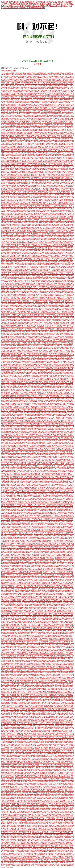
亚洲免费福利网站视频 (43, 539)
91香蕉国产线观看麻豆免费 (50, 822)
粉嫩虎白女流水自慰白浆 (32, 476)
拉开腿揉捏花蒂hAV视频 (58, 618)
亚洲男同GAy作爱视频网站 (19, 185)
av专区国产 (50, 347)
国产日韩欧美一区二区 (8, 233)
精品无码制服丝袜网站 (19, 845)
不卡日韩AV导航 (32, 344)
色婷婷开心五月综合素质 (9, 838)
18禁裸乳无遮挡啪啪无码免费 (63, 462)
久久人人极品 (68, 419)
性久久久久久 (69, 606)
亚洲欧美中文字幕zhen (58, 131)
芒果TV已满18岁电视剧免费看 (23, 399)
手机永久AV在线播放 (67, 803)
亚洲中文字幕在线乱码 (8, 430)
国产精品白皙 (36, 701)
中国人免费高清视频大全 (41, 430)
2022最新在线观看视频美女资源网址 (14, 859)
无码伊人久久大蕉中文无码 (29, 347)
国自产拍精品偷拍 (67, 853)
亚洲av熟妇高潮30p (14, 381)
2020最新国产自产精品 (9, 858)
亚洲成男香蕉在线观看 (42, 110)
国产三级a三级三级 (16, 370)
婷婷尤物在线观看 (22, 649)
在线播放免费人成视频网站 (62, 847)
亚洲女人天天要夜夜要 (33, 649)
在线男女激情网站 (57, 423)
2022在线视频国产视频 (34, 542)
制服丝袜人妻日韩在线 (49, 204)
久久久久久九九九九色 (12, 297)
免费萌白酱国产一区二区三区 (10, 724)
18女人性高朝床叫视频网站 (51, 100)
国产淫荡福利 (34, 409)
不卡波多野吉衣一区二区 (49, 322)
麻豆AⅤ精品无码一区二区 (34, 394)
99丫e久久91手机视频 (64, 304)
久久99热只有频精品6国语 (53, 699)
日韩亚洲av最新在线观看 (33, 687)
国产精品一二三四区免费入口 (63, 641)
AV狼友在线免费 (21, 582)
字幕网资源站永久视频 (40, 550)
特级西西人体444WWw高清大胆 (26, 261)
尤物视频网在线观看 (54, 395)
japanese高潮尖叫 (23, 246)
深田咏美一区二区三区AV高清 (50, 564)
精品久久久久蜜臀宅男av (62, 599)
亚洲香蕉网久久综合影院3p (34, 444)
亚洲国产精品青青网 (16, 355)
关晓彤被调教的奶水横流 (11, 462)
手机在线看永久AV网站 (26, 609)
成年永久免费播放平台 (21, 251)
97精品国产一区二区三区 (28, 290)
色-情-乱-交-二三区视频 (60, 311)
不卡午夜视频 (34, 554)
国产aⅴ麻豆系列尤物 (67, 434)
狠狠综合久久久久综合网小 (14, 157)
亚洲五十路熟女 (36, 143)
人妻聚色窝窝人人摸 (61, 774)
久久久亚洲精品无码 (54, 453)
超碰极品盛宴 (44, 687)
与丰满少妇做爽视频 (63, 833)
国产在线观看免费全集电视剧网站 (63, 385)
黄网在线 (50, 316)
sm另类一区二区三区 (36, 525)
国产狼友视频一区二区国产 (31, 308)
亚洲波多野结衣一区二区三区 (23, 744)
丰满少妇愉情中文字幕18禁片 (63, 350)
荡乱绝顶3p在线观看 (19, 100)
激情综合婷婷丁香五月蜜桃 (54, 740)
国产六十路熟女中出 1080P (9, 143)
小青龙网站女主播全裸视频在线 (56, 154)
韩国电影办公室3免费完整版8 (57, 697)
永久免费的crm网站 (15, 467)
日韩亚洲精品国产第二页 (28, 749)
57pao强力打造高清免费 (23, 328)
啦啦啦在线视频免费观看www (14, 260)
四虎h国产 (61, 310)
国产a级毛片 (35, 853)
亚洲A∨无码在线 (64, 257)
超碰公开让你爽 (30, 185)
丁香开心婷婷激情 (54, 244)
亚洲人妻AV (24, 237)
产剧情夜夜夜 (43, 830)
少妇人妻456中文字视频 (47, 219)
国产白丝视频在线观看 (21, 777)
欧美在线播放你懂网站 (36, 730)
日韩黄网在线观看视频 (14, 321)
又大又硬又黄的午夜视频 (14, 495)
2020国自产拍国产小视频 (35, 201)
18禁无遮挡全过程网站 (45, 853)
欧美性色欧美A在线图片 (17, 447)
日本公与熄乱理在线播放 (37, 358)
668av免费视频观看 (39, 353)
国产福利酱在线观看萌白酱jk (45, 655)
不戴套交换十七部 (40, 579)
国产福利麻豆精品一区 (13, 293)
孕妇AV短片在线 (39, 290)
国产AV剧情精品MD (64, 780)
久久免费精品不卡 (47, 730)
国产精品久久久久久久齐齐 (11, 844)
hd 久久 (12, 167)
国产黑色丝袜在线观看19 (27, 495)
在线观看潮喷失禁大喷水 (42, 623)
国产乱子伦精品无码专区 (10, 494)
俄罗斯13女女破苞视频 (37, 707)
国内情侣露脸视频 (29, 135)
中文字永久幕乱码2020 (41, 758)
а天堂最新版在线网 (55, 503)
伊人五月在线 (43, 797)
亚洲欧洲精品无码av (28, 775)
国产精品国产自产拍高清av (24, 230)
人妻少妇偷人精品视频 (24, 224)
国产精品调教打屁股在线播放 (50, 433)
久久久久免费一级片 (37, 321)
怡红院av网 (46, 732)
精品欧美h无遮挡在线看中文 (50, 764)
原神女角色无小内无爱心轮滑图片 (16, 484)
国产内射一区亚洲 (5, 294)
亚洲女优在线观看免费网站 (51, 274)
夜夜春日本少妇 (31, 213)
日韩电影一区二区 (56, 836)
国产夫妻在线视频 (9, 791)
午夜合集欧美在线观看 (21, 344)
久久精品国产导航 (58, 224)
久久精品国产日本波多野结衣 (42, 750)
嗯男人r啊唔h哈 (28, 863)
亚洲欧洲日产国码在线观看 (11, 483)
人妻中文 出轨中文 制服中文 (29, 241)
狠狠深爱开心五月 (69, 184)
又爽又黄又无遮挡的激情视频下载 (60, 816)
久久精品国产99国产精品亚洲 (60, 369)
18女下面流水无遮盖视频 (31, 613)
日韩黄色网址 (22, 146)
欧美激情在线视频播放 (12, 445)
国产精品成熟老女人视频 (20, 210)
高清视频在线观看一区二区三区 (29, 319)
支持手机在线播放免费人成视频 (13, 173)
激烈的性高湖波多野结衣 (23, 285)
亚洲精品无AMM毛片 (42, 381)
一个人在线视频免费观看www (35, 425)
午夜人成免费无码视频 (60, 336)
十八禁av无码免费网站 (61, 120)
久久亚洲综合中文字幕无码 (23, 528)
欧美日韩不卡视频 (31, 813)
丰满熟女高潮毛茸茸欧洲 (42, 805)
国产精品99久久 (25, 78)
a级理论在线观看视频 (23, 182)
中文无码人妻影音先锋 (7, 705)
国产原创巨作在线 (35, 763)
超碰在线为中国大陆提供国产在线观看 (27, 655)
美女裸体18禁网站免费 (39, 514)
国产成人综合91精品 (25, 732)
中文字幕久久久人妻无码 (54, 247)
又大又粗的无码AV (11, 654)
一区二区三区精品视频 (8, 89)
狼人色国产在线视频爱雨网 (8, 537)
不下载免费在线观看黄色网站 (45, 121)
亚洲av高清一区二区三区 (24, 282)
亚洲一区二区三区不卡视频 (36, 378)
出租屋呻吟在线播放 (44, 697)
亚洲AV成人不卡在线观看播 (58, 465)
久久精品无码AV (24, 606)
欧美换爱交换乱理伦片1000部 (51, 196)
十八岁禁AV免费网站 (30, 690)
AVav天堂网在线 (16, 853)
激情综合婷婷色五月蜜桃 (52, 620)
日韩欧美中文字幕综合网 (47, 416)
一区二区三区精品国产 (55, 279)
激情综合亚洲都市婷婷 (28, 173)
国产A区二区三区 (35, 621)
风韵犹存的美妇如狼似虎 (40, 740)
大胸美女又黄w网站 (46, 282)
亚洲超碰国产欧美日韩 (55, 241)
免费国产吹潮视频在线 (29, 546)
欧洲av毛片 (64, 613)
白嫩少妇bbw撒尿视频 (56, 434)
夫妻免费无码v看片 (22, 573)
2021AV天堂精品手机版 (19, 114)
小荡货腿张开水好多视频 (28, 191)
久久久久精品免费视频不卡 (19, 785)
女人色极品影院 (10, 170)
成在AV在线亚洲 (65, 623)
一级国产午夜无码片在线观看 (41, 520)
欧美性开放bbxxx (42, 255)
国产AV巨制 (36, 609)
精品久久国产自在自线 (29, 571)
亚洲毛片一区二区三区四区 (46, 523)
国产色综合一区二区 (27, 629)
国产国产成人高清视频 (21, 386)
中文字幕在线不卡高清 (47, 606)
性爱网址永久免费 (44, 771)
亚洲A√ (60, 391)
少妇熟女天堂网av (32, 786)
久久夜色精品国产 (19, 489)
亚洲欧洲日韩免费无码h (9, 637)
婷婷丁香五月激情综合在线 (52, 726)
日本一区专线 (30, 89)
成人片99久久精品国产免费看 (41, 632)
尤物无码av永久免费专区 (10, 729)
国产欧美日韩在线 (8, 254)
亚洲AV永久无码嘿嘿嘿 (18, 864)
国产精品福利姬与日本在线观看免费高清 (53, 201)
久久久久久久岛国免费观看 (58, 230)
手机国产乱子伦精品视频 (54, 428)
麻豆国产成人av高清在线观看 (45, 177)
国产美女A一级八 (33, 174)
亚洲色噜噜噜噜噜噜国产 (26, 847)
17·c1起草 (63, 388)
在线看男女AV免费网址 (34, 839)
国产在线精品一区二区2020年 (37, 557)
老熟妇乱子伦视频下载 (26, 467)
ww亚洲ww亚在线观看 (39, 423)
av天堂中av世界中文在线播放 (17, 476)
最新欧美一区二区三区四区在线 (35, 814)
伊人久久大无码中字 (28, 456)
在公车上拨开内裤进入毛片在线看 (55, 492)
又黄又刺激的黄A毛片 (30, 294)
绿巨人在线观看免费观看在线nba (28, 75)
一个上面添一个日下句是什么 (10, 199)
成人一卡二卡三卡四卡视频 (56, 202)
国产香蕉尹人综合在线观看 (15, 699)
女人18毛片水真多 (11, 721)
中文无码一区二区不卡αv (50, 833)
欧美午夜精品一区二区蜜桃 (60, 582)
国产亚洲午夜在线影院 (8, 399)
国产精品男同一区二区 (31, 845)
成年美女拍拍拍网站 (15, 543)
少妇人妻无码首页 (20, 450)
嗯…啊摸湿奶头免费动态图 (35, 129)
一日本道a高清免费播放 (46, 246)
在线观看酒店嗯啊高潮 (34, 702)
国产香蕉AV (10, 515)
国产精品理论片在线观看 (40, 148)
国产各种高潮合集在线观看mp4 (42, 486)
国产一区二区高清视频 (7, 727)
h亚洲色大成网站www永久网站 (62, 107)
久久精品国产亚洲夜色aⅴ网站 (57, 215)
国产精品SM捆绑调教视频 (58, 235)
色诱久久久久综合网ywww (59, 447)
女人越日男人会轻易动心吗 (9, 789)
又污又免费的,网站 (67, 610)
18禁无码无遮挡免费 (31, 110)
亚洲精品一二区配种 (53, 813)
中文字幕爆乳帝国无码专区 (53, 694)
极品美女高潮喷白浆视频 (38, 494)
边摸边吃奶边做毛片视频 (41, 260)
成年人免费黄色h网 (66, 838)
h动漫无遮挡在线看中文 (54, 190)
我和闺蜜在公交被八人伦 (38, 780)
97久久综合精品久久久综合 (57, 265)
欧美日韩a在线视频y (25, 204)
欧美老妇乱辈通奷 (36, 383)
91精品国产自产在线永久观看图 (34, 104)
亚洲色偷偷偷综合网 (48, 349)
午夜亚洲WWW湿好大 (26, 665)
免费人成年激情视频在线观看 (55, 160)
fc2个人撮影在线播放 (61, 712)
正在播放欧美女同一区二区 (53, 285)
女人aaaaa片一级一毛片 (58, 824)
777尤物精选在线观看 (26, 321)
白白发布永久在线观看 (20, 361)
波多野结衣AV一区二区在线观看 (13, 453)
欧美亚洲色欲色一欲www (47, 355)
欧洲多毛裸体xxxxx (50, 585)
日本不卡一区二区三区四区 (35, 768)
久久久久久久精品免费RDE (25, 615)
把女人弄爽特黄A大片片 (16, 478)
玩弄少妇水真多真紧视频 (45, 587)
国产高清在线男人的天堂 (21, 167)
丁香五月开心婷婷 (42, 431)
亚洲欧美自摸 (19, 243)
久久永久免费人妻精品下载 (55, 601)
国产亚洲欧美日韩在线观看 (66, 526)
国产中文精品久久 (15, 87)
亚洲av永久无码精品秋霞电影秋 (28, 856)
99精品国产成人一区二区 (37, 562)
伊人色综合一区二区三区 (66, 676)
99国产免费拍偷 (21, 465)
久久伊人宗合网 (24, 293)
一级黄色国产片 (38, 188)
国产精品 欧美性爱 (6, 522)
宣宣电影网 (24, 168)
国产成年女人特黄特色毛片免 (35, 207)
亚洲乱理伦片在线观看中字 (56, 232)
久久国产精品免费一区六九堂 (8, 427)
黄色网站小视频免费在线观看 (60, 290)
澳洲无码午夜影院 (9, 227)
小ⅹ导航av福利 (10, 107)
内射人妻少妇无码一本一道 (47, 763)
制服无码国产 (58, 112)
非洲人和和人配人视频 (33, 210)
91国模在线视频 (55, 257)
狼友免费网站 (47, 445)
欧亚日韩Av (20, 265)
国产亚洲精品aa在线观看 (56, 364)
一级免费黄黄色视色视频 (61, 417)
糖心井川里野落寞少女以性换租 (64, 637)
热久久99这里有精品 (65, 209)
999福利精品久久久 (50, 327)
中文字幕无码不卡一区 (49, 120)
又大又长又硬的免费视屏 (30, 618)
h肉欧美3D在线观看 (11, 182)
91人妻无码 (62, 861)
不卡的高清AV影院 (38, 629)
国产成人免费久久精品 (46, 252)
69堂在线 (33, 336)
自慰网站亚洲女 (56, 659)
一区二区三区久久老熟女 (46, 794)
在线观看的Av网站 (50, 665)
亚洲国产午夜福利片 (48, 162)
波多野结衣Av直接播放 (35, 479)
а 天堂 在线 (35, 497)
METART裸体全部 (58, 705)
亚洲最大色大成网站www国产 (63, 814)
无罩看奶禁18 (33, 240)
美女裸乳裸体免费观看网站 (32, 132)
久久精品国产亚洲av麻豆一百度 (30, 221)
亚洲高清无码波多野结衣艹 (37, 796)
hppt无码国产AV (64, 503)
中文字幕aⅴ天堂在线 (65, 640)
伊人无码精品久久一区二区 (34, 590)
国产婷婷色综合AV (18, 618)
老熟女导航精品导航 (16, 244)
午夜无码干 (68, 465)
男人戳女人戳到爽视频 (38, 565)
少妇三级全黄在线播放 (36, 195)
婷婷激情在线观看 (43, 654)
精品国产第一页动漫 (51, 117)
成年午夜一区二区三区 (61, 475)
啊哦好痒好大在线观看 (28, 652)
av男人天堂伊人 (25, 626)
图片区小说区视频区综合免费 (50, 522)
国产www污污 (62, 845)
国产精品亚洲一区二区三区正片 (28, 668)
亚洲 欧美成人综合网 (17, 697)
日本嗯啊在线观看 (52, 693)
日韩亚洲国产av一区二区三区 (60, 316)
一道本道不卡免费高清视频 (46, 76)
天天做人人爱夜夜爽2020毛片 (40, 560)
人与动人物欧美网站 (32, 663)
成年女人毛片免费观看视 (34, 277)
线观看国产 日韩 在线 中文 (47, 713)
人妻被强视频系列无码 (22, 654)
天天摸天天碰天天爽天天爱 (18, 585)
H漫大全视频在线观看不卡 (45, 582)
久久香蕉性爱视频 (52, 114)
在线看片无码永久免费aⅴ (17, 327)
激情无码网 (19, 451)
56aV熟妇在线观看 (48, 707)
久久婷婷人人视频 (15, 448)
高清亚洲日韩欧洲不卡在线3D (34, 420)
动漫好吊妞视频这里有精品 (63, 286)
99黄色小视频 (70, 768)
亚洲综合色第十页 (15, 455)
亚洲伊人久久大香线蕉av (63, 346)
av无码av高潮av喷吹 (15, 559)
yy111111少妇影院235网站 (54, 431)
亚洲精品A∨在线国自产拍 (18, 470)
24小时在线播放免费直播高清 (55, 360)
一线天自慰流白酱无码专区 (15, 735)
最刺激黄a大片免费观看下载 (29, 177)
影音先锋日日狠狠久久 (8, 121)
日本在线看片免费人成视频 (13, 90)
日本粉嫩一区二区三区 (8, 777)
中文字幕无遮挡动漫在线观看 (59, 195)
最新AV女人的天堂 (18, 193)
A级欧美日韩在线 (42, 845)
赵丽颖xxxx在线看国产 (39, 673)
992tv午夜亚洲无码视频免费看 (13, 423)
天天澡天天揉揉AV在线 (20, 836)
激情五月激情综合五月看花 (20, 101)
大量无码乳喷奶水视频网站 (16, 411)
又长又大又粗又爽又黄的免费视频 (48, 626)
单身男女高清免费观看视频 (55, 621)
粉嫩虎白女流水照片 (31, 121)
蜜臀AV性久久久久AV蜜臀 (25, 565)
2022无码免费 (23, 710)
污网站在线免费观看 (8, 335)
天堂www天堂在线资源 (58, 109)
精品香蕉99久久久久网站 (15, 810)
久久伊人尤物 (28, 469)
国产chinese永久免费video (36, 738)
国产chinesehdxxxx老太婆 (32, 517)
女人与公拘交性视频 (20, 121)
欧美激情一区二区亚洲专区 (33, 427)
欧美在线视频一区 (53, 736)
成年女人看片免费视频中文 (47, 187)
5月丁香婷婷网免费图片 (13, 539)
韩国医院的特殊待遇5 (34, 229)
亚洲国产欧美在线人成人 (20, 444)
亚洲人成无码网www (48, 86)
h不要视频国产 (46, 78)
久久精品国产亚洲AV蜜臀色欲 (62, 437)
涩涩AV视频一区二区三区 (10, 808)
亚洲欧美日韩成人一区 (51, 451)
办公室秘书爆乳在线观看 (61, 766)
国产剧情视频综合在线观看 (57, 330)
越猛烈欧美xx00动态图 (43, 413)
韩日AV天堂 (26, 332)
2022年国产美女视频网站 (52, 676)
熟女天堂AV (11, 852)
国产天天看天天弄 (66, 179)
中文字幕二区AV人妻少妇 (33, 417)
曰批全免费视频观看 (12, 79)
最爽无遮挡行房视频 (54, 640)
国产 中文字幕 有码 (54, 498)
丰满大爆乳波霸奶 (60, 227)
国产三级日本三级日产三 (17, 520)
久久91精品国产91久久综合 (47, 280)
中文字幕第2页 (59, 104)
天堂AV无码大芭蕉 (28, 799)
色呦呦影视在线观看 (20, 620)
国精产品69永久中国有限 (26, 806)
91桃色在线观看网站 (21, 364)
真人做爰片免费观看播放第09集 (57, 400)
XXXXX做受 (64, 690)
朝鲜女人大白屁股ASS (60, 420)
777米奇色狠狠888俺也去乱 (22, 568)
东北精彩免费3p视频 (17, 209)
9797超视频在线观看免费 (12, 578)
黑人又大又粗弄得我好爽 (59, 409)
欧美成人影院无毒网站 (24, 459)
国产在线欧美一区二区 (36, 176)
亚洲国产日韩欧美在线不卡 (18, 813)
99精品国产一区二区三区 (49, 467)
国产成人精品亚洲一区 (8, 595)
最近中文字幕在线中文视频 (9, 512)
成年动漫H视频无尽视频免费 (49, 479)
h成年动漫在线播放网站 (22, 400)
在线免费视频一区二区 (62, 631)
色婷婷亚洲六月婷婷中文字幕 (12, 811)
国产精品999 (65, 279)
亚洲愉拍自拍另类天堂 (67, 687)
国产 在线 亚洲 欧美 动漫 (24, 682)
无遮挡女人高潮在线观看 (24, 627)
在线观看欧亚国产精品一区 (57, 397)
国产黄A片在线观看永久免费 (10, 525)
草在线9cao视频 (12, 758)
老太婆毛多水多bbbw (41, 79)
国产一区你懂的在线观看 (9, 367)
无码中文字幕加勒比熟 (24, 445)
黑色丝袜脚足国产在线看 (27, 671)
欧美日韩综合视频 (67, 621)
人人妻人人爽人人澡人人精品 (29, 370)
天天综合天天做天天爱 (46, 702)
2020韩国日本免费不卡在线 (25, 271)
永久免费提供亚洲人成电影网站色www (25, 850)
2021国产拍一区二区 (11, 475)
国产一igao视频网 (54, 750)
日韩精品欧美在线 (32, 710)
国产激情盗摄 (46, 188)
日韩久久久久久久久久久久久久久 (23, 532)
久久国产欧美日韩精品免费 (38, 138)
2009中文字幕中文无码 (29, 128)
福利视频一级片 (52, 243)
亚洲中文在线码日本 (40, 718)
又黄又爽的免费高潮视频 (51, 358)
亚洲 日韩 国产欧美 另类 (20, 657)
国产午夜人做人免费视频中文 (33, 219)
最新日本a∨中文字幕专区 (23, 796)
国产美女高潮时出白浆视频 (33, 416)
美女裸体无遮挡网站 (37, 422)
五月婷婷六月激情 (54, 304)
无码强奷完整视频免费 (65, 498)
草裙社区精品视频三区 (47, 827)
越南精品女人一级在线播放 (50, 573)
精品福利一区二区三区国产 (45, 409)
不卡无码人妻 (63, 557)
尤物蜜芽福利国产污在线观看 (24, 115)
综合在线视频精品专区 (52, 506)
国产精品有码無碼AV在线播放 (43, 118)
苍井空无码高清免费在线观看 (20, 662)
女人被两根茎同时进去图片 (17, 383)
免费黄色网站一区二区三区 (20, 855)
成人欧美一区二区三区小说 (60, 615)
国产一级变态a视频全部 (20, 677)
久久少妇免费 (60, 114)
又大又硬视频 (36, 615)
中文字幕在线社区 (40, 620)
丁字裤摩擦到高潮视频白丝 (60, 757)
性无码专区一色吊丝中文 (61, 342)
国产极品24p (49, 423)
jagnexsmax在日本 (5, 104)
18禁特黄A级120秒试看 (62, 459)
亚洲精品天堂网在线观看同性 (62, 645)
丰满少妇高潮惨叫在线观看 (22, 680)
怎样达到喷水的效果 (59, 146)
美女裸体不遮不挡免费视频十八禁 (30, 269)
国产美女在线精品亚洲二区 (66, 191)
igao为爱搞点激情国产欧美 (35, 696)
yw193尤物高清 (5, 388)
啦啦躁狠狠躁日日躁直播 (26, 596)
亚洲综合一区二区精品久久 (59, 276)
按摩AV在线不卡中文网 (30, 610)
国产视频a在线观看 (38, 596)
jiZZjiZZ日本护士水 (59, 403)
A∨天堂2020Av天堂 (12, 764)
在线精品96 (62, 669)
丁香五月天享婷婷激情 (60, 167)
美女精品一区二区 (68, 713)
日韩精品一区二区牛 (38, 747)
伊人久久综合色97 (28, 490)
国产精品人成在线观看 (47, 791)
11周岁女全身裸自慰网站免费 (29, 137)
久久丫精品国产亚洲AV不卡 (59, 542)
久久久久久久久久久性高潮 (52, 363)
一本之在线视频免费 (9, 590)
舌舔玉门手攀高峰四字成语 (58, 84)
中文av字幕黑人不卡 (49, 321)
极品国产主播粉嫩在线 (30, 216)
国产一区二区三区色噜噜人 (35, 662)
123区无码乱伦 (11, 497)
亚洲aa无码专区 (16, 269)
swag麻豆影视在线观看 (60, 321)
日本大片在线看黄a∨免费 (9, 707)
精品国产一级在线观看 (49, 462)
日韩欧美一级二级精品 (60, 249)
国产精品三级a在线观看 (32, 159)
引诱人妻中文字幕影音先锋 (39, 683)
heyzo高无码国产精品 (45, 715)
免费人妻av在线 (65, 576)
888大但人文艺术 (51, 683)
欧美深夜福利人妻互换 (59, 657)
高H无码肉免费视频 (63, 283)
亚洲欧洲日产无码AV (48, 470)
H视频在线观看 (48, 290)
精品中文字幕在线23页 (64, 643)
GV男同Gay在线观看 (65, 138)
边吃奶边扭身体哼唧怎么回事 (27, 118)
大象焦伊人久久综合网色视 (47, 342)
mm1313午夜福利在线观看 (20, 822)
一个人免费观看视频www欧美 (30, 697)
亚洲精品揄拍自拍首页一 (18, 414)
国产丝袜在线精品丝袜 (55, 729)
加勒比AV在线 (59, 819)
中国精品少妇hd (56, 576)
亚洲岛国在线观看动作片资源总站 (63, 651)
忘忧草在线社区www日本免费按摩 (51, 518)
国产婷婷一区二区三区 (50, 562)
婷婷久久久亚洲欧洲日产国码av (30, 576)
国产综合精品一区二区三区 (45, 554)
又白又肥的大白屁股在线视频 (45, 651)
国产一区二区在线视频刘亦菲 (38, 179)
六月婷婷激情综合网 (42, 299)
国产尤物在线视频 (19, 135)
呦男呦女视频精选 (17, 151)
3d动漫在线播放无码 (57, 588)
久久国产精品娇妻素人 (64, 361)
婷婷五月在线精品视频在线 (9, 803)
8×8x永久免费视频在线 (21, 425)
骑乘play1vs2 (44, 402)
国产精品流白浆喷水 (55, 617)
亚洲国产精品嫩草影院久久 (65, 634)
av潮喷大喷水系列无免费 (23, 342)
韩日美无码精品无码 (24, 536)
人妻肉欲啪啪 (45, 205)
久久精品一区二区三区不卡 (46, 308)
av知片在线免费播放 (8, 96)
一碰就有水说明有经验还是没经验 (24, 188)
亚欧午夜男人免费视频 (17, 490)
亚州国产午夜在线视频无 (16, 771)
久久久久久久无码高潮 (8, 489)
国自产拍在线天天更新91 (38, 722)
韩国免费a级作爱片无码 (37, 803)
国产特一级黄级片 (50, 350)
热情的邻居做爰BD (41, 216)
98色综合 (63, 296)
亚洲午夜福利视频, (27, 156)
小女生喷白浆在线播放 (15, 347)
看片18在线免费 (19, 861)
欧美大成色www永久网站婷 (25, 736)
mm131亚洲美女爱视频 (23, 479)
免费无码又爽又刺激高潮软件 (25, 117)
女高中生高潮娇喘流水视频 (19, 441)
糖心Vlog (62, 771)
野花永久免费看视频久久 (31, 489)
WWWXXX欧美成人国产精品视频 (52, 803)
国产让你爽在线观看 (68, 749)
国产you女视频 (30, 718)
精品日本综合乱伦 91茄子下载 (23, 497)
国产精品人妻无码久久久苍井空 (22, 556)
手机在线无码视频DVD (44, 356)
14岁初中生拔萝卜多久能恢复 (8, 722)
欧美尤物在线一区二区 (19, 514)
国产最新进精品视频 (24, 844)
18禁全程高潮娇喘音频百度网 (42, 226)
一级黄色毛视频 (19, 587)
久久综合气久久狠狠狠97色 (11, 146)
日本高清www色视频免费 (60, 76)
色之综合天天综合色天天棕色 (55, 841)
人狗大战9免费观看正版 (24, 525)
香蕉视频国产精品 (13, 176)
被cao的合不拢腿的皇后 (9, 562)
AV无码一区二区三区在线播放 (66, 212)
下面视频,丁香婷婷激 (63, 764)
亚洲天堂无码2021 (23, 201)
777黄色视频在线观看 (43, 663)
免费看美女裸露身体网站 (34, 167)
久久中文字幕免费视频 (34, 246)
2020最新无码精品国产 (37, 403)
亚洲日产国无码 (49, 156)
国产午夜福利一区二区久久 (53, 173)
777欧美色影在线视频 (27, 754)
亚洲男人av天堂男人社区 (7, 836)
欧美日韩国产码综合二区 (17, 613)
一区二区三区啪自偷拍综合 (60, 121)
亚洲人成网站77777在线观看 (31, 313)
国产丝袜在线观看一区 (22, 702)
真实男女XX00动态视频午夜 (43, 766)
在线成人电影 (19, 266)
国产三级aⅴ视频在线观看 (34, 101)
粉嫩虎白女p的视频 (37, 230)
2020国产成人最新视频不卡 (63, 668)
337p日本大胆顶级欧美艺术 (25, 473)
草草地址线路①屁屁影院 (26, 95)
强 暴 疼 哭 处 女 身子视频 (10, 223)
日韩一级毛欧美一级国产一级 (59, 537)
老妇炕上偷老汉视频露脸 (24, 803)
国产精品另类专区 (34, 844)
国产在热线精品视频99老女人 (28, 783)
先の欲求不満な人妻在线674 (47, 145)
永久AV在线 (56, 308)
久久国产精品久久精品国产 (25, 724)
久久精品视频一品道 (54, 584)
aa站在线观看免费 (25, 811)
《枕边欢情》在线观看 (28, 260)
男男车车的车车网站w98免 (66, 100)
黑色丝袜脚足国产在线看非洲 (10, 238)
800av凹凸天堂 (33, 380)
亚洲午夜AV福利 (54, 356)
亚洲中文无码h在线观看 (21, 786)
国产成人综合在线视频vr (60, 719)
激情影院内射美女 (67, 830)
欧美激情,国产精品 (49, 743)
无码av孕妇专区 (18, 593)
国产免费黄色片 (39, 529)
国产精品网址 (41, 710)
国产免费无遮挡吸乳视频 (15, 629)
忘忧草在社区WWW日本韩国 (59, 609)
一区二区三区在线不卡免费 (62, 800)
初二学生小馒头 (61, 117)
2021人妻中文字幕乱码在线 (8, 638)
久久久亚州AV (64, 185)
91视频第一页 (11, 587)
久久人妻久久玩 (9, 81)
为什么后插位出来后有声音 (61, 314)
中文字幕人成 (40, 744)
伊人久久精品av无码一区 (59, 735)
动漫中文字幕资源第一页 (14, 392)
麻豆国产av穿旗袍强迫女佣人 (27, 92)
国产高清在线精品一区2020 (29, 641)
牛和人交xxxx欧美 (27, 375)
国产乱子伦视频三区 (46, 677)
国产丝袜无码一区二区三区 (42, 199)
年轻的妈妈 (42, 140)
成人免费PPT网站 (37, 724)
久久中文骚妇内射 (5, 216)
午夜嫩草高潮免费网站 (18, 604)
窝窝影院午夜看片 (64, 494)
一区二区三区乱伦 (5, 688)
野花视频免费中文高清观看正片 (11, 498)
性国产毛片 (24, 123)
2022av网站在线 (19, 701)
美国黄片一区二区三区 (54, 381)
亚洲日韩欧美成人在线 (26, 645)
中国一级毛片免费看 (53, 845)
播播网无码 (29, 553)
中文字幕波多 (67, 677)
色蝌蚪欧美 (37, 181)
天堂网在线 (26, 385)
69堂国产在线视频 (19, 752)
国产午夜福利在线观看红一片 (62, 512)
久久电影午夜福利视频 (33, 733)
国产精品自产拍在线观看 (18, 431)
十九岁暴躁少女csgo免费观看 (29, 392)
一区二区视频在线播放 (67, 247)
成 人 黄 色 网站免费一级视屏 (55, 103)
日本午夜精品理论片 (15, 486)
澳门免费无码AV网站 (46, 109)
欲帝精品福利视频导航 (14, 184)
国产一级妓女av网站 (58, 660)
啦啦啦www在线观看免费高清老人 (51, 233)
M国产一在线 (19, 560)
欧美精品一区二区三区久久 (66, 332)
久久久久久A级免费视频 (35, 595)
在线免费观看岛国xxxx (24, 165)
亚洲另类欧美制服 (29, 685)
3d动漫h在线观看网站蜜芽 (33, 227)
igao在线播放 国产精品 (24, 138)
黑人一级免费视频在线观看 (54, 550)
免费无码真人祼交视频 (66, 584)
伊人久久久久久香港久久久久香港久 (56, 255)
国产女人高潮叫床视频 (20, 831)
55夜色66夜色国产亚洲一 (9, 660)
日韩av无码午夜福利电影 (28, 545)
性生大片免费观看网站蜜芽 (61, 680)
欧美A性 (6, 282)
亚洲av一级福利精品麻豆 (38, 361)
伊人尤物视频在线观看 (58, 252)
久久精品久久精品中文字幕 (50, 501)
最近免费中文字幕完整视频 (61, 553)
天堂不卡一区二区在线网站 (49, 590)
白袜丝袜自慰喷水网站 (68, 241)
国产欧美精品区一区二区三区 (41, 439)
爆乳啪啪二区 (17, 126)
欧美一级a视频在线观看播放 (61, 483)
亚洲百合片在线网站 (27, 163)
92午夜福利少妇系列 (21, 213)
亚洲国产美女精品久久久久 (35, 598)
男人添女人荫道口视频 (34, 142)
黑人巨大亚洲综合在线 (57, 142)
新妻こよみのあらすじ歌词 (17, 313)
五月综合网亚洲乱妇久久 (12, 95)
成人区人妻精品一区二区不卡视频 (14, 546)
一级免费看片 (28, 205)
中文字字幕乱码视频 (61, 467)
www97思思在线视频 (11, 240)
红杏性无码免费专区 (59, 347)
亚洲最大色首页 (34, 198)
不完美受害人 (14, 422)
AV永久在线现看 (13, 282)
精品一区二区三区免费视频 (29, 669)
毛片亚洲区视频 (15, 311)
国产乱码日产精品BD (7, 437)
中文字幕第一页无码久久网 (8, 266)
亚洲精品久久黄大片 (48, 385)
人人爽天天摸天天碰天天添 (22, 852)
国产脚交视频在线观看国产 (8, 680)
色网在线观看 (62, 736)
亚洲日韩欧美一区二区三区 (55, 402)
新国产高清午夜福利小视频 (52, 494)
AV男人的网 (7, 534)
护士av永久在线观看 (46, 374)
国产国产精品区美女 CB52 (17, 333)
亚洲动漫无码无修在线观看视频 (42, 551)
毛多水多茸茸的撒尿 (47, 341)
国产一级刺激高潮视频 (7, 193)
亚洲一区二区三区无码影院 (17, 205)
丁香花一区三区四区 (9, 366)
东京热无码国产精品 (17, 456)
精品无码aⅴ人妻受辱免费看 (49, 852)
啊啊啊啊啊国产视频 (45, 679)
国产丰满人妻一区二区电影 (48, 450)
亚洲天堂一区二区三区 (13, 841)
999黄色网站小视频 (51, 543)
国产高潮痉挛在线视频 (29, 391)
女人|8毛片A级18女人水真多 (46, 607)
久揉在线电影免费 (25, 90)
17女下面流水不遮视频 (15, 163)
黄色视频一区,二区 (10, 251)
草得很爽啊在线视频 (8, 100)
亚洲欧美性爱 (7, 553)
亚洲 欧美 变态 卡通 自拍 (12, 806)
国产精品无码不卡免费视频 (54, 221)
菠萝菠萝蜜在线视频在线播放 (44, 447)
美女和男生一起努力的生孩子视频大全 (53, 367)
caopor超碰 (18, 430)
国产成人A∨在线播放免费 (13, 710)
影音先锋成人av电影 (6, 185)
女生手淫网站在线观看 (8, 433)
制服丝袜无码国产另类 (8, 786)
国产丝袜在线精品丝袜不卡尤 (14, 241)
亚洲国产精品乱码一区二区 (18, 405)
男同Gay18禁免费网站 (57, 593)
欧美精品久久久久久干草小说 (45, 146)
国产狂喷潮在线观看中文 (38, 665)
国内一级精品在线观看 (21, 590)
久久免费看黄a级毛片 (56, 704)
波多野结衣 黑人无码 (37, 469)
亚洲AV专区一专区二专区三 (56, 184)
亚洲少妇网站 (40, 363)
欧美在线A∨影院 (49, 314)
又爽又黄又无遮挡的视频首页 (15, 419)
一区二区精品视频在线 (15, 691)
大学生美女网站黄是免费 (23, 743)
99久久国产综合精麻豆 (44, 288)
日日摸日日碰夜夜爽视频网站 (35, 822)
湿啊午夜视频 (7, 697)
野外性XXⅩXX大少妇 (27, 760)
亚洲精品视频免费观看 (24, 523)
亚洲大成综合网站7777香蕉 (63, 565)
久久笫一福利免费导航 (14, 316)
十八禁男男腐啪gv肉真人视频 (10, 459)
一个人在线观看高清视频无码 (45, 638)
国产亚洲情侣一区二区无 (22, 280)
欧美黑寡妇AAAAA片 (8, 542)
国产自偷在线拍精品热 (24, 554)
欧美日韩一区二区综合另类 (61, 349)
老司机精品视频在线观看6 (55, 749)
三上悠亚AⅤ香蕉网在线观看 (54, 830)
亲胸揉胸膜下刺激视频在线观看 (9, 607)
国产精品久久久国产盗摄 (22, 149)
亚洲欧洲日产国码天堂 (9, 856)
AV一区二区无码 (69, 215)
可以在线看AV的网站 (43, 370)
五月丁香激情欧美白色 (50, 261)
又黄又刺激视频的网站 (14, 137)
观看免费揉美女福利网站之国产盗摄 (27, 729)
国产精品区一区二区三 (11, 465)
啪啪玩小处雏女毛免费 (31, 131)
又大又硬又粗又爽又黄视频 (42, 727)
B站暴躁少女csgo (65, 190)
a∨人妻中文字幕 (60, 688)
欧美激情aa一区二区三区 (27, 430)
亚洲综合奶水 (35, 76)
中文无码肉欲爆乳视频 (36, 258)
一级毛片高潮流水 (5, 842)
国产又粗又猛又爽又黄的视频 (33, 170)
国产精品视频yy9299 (62, 562)
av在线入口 (26, 593)
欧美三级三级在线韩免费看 (51, 481)
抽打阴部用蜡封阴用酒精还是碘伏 (62, 655)
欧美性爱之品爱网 (65, 782)
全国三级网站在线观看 (29, 699)
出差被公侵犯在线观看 (62, 543)
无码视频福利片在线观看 (64, 822)
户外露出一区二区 (63, 274)
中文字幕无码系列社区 (49, 378)
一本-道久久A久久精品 (30, 388)
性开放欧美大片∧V (61, 747)
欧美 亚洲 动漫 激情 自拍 (11, 286)
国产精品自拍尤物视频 (32, 582)
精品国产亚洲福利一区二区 (35, 789)
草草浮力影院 (70, 520)
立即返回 (37, 64)
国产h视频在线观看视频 (33, 785)
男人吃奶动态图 (58, 293)
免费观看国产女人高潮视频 (12, 310)
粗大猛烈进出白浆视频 (8, 529)
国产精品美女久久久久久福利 (37, 285)
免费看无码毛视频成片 (50, 688)
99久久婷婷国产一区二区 (50, 469)
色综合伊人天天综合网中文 (64, 479)
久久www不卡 (46, 176)
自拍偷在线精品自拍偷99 (57, 226)
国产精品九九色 (36, 307)
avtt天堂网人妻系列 (41, 641)
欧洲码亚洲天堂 (13, 747)
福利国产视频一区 (13, 112)
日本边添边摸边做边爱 (54, 137)
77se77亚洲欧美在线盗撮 (57, 339)
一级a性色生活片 (60, 508)
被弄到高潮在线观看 (59, 842)
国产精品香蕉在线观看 (20, 819)
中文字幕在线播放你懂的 (66, 726)
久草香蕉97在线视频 (26, 761)
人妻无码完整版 (51, 666)
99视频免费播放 (46, 230)
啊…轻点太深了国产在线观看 (14, 338)
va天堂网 (17, 856)
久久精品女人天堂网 (19, 746)
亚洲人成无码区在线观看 (11, 673)
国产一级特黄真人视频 (24, 297)
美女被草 (7, 772)
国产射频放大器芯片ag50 (45, 476)
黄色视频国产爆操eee (68, 679)
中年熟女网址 (69, 143)
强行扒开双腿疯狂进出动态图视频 (58, 174)
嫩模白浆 (61, 760)
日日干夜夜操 (44, 400)
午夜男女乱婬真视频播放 (32, 640)
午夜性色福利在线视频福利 (45, 131)
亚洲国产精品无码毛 (20, 417)
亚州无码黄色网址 (48, 629)
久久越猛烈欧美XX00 (53, 669)
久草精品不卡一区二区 (45, 537)
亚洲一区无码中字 (45, 567)
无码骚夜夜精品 (42, 212)
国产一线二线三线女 (11, 328)
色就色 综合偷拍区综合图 (46, 705)
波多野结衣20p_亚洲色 (60, 461)
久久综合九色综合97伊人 (22, 162)
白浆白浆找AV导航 (12, 154)
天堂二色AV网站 (49, 293)
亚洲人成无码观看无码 (47, 170)
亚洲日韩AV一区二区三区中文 (46, 674)
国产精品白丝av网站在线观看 (34, 769)
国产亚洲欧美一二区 (17, 153)
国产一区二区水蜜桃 (10, 322)
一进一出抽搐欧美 (21, 838)
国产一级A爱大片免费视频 (34, 637)
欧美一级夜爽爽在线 (56, 288)
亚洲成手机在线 (24, 140)
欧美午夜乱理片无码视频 (58, 118)
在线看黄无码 (34, 339)
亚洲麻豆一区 (58, 817)
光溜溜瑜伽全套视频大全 (7, 207)
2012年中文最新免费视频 (27, 448)
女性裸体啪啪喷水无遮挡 (35, 522)
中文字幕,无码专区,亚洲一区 (23, 707)
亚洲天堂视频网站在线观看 (32, 500)
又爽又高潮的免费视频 (32, 441)
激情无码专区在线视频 (60, 769)
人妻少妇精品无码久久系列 (34, 341)
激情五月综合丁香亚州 (37, 399)
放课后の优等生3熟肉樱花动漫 (26, 226)
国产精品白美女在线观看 (21, 207)
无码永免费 (27, 849)
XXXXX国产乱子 (22, 687)
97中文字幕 (11, 276)
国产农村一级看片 (35, 311)
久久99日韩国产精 (26, 300)
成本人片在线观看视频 (9, 149)
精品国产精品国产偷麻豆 (54, 296)
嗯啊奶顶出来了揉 (59, 685)
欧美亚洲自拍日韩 (19, 249)
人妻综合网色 (4, 75)
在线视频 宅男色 (54, 489)
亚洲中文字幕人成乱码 (46, 615)
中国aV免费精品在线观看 (56, 484)
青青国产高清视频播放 (55, 568)
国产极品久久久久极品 (22, 322)
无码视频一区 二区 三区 (66, 205)
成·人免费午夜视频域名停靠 (62, 204)
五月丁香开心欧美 (42, 344)
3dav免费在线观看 (28, 209)
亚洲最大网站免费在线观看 (44, 635)
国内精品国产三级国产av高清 (44, 464)
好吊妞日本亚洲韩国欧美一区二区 (22, 774)
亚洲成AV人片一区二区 (66, 238)
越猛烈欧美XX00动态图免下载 (52, 375)
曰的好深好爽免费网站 (21, 537)
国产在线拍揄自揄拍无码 (12, 106)
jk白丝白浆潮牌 (68, 715)
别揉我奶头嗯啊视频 (57, 635)
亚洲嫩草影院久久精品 (58, 595)
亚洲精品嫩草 (42, 325)
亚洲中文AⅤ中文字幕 (38, 375)
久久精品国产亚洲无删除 (47, 112)
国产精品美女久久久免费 (15, 506)
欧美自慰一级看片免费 (45, 276)
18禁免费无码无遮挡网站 (34, 237)
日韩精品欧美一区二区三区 (17, 635)
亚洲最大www (16, 140)
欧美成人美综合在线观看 (16, 385)
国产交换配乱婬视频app (26, 360)
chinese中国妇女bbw (8, 131)
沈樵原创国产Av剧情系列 (24, 339)
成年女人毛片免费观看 (58, 240)
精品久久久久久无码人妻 (47, 168)
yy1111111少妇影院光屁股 (62, 313)
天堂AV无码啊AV (25, 730)
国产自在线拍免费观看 (35, 606)
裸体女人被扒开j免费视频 (51, 634)
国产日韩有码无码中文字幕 (53, 157)
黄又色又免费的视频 (54, 771)
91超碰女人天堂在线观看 (25, 612)
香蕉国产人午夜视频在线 (32, 114)
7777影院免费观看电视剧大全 (48, 459)
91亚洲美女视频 (53, 223)
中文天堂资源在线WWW (15, 760)
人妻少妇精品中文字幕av (62, 682)
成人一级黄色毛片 (28, 419)
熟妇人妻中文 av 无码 (68, 578)
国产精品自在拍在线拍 (48, 645)
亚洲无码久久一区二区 (14, 609)
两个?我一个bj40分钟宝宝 (59, 596)
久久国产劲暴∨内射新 (8, 819)
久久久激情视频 (26, 621)
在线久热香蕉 (42, 159)
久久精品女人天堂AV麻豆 (26, 693)
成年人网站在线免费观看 (61, 162)
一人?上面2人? (38, 107)
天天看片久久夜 (69, 265)
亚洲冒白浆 (57, 98)
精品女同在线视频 (14, 732)
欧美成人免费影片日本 (40, 173)
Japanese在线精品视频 (15, 749)
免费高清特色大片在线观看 (53, 646)
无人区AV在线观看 (63, 495)
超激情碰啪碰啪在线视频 (31, 84)
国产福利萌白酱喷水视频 (30, 413)
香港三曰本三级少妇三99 (31, 291)
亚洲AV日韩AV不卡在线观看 (24, 143)
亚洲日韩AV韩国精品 (21, 637)
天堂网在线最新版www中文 (48, 599)
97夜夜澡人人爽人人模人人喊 (26, 462)
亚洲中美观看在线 (41, 388)
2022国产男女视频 (37, 645)
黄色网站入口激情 (19, 148)
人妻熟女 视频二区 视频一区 (41, 652)
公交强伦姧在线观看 (44, 859)
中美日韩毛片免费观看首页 (48, 101)
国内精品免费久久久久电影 (53, 89)
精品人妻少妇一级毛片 (18, 307)
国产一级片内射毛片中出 (24, 624)
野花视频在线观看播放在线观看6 (45, 455)
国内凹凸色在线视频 (20, 170)
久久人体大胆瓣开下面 (26, 540)
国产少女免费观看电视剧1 (12, 536)
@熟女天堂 (64, 428)
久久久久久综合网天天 (21, 719)
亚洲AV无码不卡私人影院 (20, 96)
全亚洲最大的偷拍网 (25, 310)
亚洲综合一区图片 (41, 249)
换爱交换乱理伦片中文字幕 (61, 414)
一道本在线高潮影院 (64, 260)
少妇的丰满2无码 (11, 344)
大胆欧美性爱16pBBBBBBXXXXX (43, 671)
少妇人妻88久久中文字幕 (65, 115)
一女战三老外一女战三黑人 (33, 599)
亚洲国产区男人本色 (8, 556)
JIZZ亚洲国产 (66, 103)
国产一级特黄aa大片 (12, 554)
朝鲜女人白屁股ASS (23, 607)
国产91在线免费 (32, 855)
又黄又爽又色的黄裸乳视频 (48, 637)
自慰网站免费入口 (64, 356)
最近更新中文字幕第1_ (44, 339)
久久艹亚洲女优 (28, 688)
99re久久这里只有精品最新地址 (22, 708)
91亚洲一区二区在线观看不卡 (23, 562)
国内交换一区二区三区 (15, 177)
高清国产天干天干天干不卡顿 (64, 531)
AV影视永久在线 (17, 103)
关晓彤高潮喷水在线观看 (25, 76)
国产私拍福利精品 (59, 783)
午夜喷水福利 (7, 606)
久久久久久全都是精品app (9, 279)
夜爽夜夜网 (67, 824)
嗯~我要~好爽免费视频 (12, 165)
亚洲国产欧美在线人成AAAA (31, 288)
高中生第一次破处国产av (42, 151)
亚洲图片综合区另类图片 (66, 207)
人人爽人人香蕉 (28, 701)
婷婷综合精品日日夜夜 (27, 423)
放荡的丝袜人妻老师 (14, 75)
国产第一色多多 (10, 409)
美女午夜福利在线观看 (43, 380)
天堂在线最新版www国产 (56, 472)
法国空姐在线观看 (17, 356)
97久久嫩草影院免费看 (61, 666)
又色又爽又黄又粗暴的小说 (60, 135)
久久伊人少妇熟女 (65, 850)
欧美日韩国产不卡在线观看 (62, 603)
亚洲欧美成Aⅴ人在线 (6, 151)
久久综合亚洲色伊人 (42, 347)
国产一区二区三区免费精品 (25, 238)
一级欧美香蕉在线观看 (34, 355)
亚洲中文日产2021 (45, 761)
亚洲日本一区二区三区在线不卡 (9, 551)
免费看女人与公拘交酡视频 (9, 631)
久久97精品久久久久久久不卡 (18, 314)
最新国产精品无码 (46, 444)
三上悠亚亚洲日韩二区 (31, 472)
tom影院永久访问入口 (55, 632)
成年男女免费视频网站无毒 (53, 179)
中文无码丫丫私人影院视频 (33, 631)
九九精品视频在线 (28, 153)
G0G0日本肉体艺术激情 (60, 707)
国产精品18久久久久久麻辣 (35, 86)
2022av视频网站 (5, 690)
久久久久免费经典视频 (62, 673)
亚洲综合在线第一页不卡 (40, 160)
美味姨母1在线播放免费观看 (25, 747)
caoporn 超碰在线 (37, 205)
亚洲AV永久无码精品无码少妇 (55, 473)
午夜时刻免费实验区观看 (31, 752)
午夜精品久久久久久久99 (7, 769)
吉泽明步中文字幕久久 (21, 283)
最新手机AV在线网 (33, 607)
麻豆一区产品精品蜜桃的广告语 (18, 416)
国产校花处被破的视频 (50, 286)
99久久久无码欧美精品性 (43, 465)
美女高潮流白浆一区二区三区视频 (62, 254)
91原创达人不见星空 (6, 696)
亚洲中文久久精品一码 (43, 330)
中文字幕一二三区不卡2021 (52, 571)
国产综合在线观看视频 (24, 358)
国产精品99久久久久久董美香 (42, 397)
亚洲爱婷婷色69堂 (15, 98)
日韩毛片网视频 (38, 462)
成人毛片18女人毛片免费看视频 (31, 171)
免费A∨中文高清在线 (26, 683)
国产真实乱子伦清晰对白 (7, 148)
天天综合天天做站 (7, 378)
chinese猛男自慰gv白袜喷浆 (17, 291)
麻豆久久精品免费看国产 (37, 858)
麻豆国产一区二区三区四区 (8, 243)
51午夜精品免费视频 (64, 738)
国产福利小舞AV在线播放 (45, 752)
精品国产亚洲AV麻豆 (44, 182)
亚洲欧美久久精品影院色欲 (48, 394)
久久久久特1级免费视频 (45, 369)
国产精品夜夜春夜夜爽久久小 (60, 171)
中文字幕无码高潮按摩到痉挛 (10, 179)
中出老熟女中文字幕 (43, 174)
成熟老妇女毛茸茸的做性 (16, 511)
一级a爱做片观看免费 (68, 293)
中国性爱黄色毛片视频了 (64, 353)
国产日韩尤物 (28, 307)
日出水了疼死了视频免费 (22, 174)
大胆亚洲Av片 (38, 685)
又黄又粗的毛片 (29, 534)
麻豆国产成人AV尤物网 (45, 659)
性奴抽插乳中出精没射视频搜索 (21, 258)
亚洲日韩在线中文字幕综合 (60, 246)
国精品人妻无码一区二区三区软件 (59, 497)
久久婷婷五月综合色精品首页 (36, 335)
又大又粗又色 (13, 627)
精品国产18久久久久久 (14, 428)
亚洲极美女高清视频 (56, 87)
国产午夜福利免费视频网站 (66, 489)
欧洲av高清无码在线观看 (49, 778)
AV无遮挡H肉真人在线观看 (31, 212)
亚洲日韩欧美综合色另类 (25, 112)
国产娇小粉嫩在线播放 (58, 478)
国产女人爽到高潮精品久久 (35, 366)
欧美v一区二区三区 (28, 581)
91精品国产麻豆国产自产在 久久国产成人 (17, 86)
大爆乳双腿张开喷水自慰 (17, 797)
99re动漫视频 (24, 82)
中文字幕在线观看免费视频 (41, 490)
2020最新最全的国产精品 (17, 688)
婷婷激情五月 (32, 766)
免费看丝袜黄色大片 (61, 327)
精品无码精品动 (15, 693)
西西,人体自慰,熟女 (57, 587)
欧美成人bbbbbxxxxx (8, 268)
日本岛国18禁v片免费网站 (41, 749)
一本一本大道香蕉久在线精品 (58, 251)
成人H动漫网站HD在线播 (33, 643)
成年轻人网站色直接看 (46, 171)
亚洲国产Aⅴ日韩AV (38, 346)
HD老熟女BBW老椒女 (15, 754)
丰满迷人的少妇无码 (31, 124)
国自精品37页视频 (21, 427)
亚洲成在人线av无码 (53, 260)
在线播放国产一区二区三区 (33, 677)
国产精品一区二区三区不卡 (12, 665)
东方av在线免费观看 (15, 772)
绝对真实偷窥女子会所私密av (8, 548)
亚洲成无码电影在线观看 (23, 279)
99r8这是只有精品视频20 (7, 142)
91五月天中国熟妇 (66, 646)
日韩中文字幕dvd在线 (20, 89)
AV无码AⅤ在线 (51, 641)
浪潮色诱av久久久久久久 (14, 730)
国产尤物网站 (48, 532)
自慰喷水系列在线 (26, 791)
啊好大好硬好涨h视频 (61, 378)
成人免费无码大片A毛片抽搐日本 (9, 201)
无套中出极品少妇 (43, 640)
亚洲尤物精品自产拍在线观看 (33, 414)
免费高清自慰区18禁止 (55, 149)
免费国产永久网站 (26, 336)
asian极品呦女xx (20, 660)
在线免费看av (61, 305)
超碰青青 (11, 775)
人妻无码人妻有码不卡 (49, 529)
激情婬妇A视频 (24, 126)
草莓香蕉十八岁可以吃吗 (25, 296)
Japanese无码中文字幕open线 (48, 324)
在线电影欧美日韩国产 (52, 218)
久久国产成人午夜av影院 (7, 593)
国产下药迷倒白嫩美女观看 (46, 741)
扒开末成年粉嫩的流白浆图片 (38, 627)
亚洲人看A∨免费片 (47, 696)
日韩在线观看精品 (27, 560)
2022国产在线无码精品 (62, 821)
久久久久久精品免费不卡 (32, 235)
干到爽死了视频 (52, 612)
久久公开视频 (56, 785)
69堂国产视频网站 (15, 866)
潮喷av (53, 766)
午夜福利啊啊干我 (18, 263)
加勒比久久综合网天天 (45, 609)
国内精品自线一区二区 (50, 747)
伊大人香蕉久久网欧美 (65, 811)
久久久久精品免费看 (15, 683)
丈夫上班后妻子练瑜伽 (11, 479)
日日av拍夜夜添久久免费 (30, 464)
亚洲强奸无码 (44, 621)
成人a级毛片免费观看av (9, 174)
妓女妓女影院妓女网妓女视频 (51, 738)
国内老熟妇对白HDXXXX (44, 613)
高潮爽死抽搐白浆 (64, 772)
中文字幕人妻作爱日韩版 (50, 456)
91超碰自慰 (67, 508)
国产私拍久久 (54, 391)
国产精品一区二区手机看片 (28, 782)
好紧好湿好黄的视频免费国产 (66, 506)
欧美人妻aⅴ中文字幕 (60, 674)
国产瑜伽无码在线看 (67, 754)
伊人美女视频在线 (40, 571)
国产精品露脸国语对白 (51, 96)
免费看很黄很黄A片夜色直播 (40, 863)
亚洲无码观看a (10, 708)
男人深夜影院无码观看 (48, 548)
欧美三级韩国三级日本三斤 (12, 380)
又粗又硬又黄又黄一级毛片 (46, 844)
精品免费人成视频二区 (22, 442)
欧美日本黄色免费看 (8, 235)
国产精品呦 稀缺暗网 (49, 744)
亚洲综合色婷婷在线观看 (18, 504)
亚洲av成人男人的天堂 (33, 145)
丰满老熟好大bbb (15, 645)
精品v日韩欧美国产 (31, 694)
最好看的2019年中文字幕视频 (10, 76)
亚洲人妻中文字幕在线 (55, 95)
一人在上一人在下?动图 (10, 115)
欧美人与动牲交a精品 (56, 853)
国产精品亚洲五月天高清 (57, 188)
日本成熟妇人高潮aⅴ (25, 311)
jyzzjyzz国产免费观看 (50, 819)
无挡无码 (66, 109)
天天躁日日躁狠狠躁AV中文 (10, 573)
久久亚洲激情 (41, 405)
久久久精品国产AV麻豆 (48, 512)
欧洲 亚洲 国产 (9, 190)
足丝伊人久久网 (10, 567)
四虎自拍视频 (14, 261)
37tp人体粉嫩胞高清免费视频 (64, 261)
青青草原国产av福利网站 (9, 402)
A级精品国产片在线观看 (26, 800)
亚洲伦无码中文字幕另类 (47, 98)
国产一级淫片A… (49, 624)
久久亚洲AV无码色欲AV (11, 195)
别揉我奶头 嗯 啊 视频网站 (53, 388)
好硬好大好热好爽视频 (19, 219)
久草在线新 (61, 598)
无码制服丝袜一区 (12, 332)
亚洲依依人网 (13, 682)
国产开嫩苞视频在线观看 (27, 559)
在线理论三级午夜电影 (21, 433)
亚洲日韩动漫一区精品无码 (60, 156)
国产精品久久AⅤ (32, 82)
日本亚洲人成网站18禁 (44, 861)
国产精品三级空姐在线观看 (55, 578)
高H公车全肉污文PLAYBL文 (62, 559)
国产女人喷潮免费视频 (46, 772)
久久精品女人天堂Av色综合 (47, 556)
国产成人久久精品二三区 (15, 750)
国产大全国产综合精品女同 (20, 408)
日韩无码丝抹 (57, 624)
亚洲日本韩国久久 (36, 827)
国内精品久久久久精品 (31, 330)
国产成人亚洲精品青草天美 (16, 610)
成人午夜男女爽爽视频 (56, 165)
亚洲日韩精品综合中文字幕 (47, 417)
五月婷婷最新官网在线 (33, 808)
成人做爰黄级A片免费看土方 (55, 297)
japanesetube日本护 (37, 553)
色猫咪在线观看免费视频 (27, 835)
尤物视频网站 (19, 623)
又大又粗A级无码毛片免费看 (52, 722)
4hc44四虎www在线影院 (7, 831)
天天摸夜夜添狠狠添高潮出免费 (43, 406)
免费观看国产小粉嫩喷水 (29, 151)
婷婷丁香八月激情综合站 (50, 504)
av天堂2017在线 (49, 93)
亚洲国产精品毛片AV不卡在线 (13, 671)
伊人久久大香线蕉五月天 (48, 800)
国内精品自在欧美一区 (7, 579)
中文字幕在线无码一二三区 (64, 456)
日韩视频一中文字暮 (25, 272)
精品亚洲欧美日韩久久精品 (43, 411)
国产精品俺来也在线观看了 (29, 601)
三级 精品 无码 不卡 (56, 129)
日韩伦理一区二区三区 (60, 768)
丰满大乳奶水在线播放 (61, 665)
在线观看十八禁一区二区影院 (41, 95)
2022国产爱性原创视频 (41, 213)
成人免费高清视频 (33, 182)
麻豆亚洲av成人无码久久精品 (54, 392)
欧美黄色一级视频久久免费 (36, 515)
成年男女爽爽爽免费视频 (10, 395)
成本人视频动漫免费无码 (59, 143)
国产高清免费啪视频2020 (49, 828)
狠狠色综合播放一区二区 (29, 623)
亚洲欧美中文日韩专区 (59, 606)
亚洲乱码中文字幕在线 (43, 472)
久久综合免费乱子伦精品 (25, 422)
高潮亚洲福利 (54, 551)
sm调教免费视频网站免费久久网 (48, 517)
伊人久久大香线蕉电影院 (59, 638)
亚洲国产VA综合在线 (48, 680)
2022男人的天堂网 (47, 525)
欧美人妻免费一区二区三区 (36, 305)
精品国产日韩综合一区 (21, 277)
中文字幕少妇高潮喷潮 (48, 581)
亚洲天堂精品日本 (41, 436)
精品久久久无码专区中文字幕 (63, 744)
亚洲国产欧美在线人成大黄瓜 (64, 797)
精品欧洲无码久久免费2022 (33, 831)
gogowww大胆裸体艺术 (24, 252)
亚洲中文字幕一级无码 (62, 778)
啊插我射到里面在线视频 (16, 318)
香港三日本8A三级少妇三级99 (39, 841)
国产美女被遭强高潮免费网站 (14, 156)
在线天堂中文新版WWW (36, 828)
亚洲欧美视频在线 (19, 592)
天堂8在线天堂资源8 (36, 512)
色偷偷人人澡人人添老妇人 (44, 856)
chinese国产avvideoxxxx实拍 (17, 651)
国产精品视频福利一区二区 (20, 145)
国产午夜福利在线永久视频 (19, 372)
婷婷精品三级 (30, 819)
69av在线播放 (18, 107)
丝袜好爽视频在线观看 (7, 114)
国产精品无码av (58, 534)
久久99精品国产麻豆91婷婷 (35, 254)
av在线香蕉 (43, 691)
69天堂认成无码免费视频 (60, 219)
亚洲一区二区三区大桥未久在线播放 (29, 369)
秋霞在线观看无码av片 (30, 746)
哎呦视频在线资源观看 (30, 249)
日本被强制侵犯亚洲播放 (26, 821)
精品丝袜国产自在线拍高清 (29, 453)
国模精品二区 (9, 120)
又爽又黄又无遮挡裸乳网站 (8, 280)
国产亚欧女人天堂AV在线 (54, 687)
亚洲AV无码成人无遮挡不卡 (17, 690)
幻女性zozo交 (53, 380)
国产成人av (5, 487)
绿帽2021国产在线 (17, 716)
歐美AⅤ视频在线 (57, 441)
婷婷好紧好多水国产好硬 (23, 557)
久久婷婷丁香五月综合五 (49, 475)
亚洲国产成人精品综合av (19, 718)
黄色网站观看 (12, 755)
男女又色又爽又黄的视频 (43, 610)
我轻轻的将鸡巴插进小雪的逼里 (61, 81)
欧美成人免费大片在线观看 (12, 738)
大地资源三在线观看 (16, 669)
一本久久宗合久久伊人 (26, 543)
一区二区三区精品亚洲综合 (12, 369)
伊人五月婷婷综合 (67, 500)
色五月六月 (37, 691)
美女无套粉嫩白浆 (24, 518)
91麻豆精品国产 (43, 243)
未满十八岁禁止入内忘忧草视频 (64, 450)
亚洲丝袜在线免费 (55, 690)
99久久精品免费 (66, 391)
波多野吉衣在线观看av (24, 195)
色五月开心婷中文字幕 (20, 508)
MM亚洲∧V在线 (67, 864)
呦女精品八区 (55, 198)
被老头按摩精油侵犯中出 (46, 328)
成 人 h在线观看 (21, 715)
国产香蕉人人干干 (65, 405)
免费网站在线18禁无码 (60, 548)
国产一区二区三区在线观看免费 (42, 835)
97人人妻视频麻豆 (33, 588)
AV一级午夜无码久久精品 (52, 272)
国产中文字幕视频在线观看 (18, 553)
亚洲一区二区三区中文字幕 (52, 138)
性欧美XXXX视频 (59, 277)
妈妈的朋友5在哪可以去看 (35, 475)
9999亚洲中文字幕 (49, 403)
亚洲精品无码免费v (59, 802)
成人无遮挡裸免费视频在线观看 (62, 777)
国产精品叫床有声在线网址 (54, 849)
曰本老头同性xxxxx (33, 87)
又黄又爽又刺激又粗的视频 (62, 570)
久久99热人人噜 (50, 128)
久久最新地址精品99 (65, 579)
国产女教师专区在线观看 (37, 286)
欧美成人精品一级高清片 (47, 277)
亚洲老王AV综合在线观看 (42, 546)
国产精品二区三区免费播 (30, 531)
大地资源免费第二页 (6, 153)
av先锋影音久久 (32, 436)
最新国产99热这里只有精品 (26, 93)
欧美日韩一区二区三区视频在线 (28, 381)
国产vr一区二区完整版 (26, 98)
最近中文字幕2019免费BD (38, 272)
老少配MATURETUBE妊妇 (30, 255)
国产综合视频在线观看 (44, 364)
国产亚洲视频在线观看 (31, 431)
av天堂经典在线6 (44, 132)
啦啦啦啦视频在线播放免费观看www (19, 304)
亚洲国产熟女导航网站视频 (34, 777)
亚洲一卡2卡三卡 (36, 791)
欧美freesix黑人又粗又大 (11, 565)
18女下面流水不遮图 (9, 568)
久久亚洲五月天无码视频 (30, 363)
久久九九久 (46, 202)
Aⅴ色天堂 (33, 744)
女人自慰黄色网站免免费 (27, 509)
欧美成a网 (68, 210)
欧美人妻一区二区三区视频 (18, 842)
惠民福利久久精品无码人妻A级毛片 (12, 603)
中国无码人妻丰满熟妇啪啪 (25, 232)
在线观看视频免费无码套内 (40, 153)
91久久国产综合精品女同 (35, 126)
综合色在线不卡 (52, 668)
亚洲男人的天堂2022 (69, 592)
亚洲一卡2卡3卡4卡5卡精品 (12, 596)
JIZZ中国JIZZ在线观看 (12, 226)
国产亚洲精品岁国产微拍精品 (50, 386)
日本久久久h (63, 395)
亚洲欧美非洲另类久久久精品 (32, 797)
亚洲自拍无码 (26, 816)
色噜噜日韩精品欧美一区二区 (62, 86)
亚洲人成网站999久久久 (35, 233)
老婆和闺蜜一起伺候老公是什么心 (19, 766)
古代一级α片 (62, 148)
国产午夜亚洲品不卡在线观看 (47, 227)
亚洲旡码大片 (64, 285)
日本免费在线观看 (34, 140)
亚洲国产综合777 (17, 375)
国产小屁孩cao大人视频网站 (35, 501)
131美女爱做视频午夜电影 (46, 81)
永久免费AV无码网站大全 (15, 617)
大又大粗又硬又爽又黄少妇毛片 (27, 199)
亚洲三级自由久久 (5, 333)
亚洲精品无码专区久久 (17, 439)
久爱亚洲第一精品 (40, 128)
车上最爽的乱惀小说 (38, 688)
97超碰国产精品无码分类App (46, 333)
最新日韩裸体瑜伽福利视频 (59, 708)
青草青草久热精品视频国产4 (34, 433)
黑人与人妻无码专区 (55, 199)
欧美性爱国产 (39, 716)
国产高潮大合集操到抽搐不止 (49, 631)
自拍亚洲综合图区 (47, 595)
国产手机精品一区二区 (45, 210)
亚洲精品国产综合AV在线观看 (55, 863)
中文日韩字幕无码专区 (31, 635)
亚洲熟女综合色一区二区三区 (37, 574)
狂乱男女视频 (24, 696)
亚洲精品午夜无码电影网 (46, 785)
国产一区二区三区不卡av (36, 149)
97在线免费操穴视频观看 (25, 349)
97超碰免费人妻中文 (14, 319)
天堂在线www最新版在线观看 (64, 590)
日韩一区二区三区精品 (23, 788)
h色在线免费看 (54, 389)
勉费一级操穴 (67, 213)
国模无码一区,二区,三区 (64, 90)
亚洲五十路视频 (40, 96)
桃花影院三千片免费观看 (63, 693)
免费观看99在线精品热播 (16, 288)
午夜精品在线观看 (49, 461)
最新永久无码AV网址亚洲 (9, 341)
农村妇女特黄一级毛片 (22, 564)
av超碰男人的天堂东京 (62, 322)
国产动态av (67, 863)
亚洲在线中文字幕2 (41, 838)
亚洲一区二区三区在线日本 (55, 560)
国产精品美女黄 (59, 713)
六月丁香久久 (34, 90)
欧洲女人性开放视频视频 (66, 73)
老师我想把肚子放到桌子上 (60, 794)
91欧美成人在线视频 (8, 159)
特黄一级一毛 (55, 772)
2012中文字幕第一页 (6, 124)
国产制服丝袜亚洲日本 (19, 215)
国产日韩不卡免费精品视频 (43, 690)
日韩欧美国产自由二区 (8, 434)
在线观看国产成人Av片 (44, 268)
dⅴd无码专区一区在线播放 (16, 413)
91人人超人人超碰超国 (41, 103)
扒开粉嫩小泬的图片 (58, 696)
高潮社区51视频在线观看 (50, 305)
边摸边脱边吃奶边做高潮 (57, 810)
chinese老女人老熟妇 (57, 677)
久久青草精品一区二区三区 (22, 233)
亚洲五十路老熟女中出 (14, 272)
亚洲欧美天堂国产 (37, 660)
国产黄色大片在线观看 (14, 350)
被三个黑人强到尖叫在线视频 (65, 151)
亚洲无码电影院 (47, 129)
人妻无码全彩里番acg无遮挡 (8, 528)
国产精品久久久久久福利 (56, 859)
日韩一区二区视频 (13, 232)
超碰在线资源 (36, 98)
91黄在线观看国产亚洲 (60, 280)
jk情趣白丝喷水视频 (46, 509)
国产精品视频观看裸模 (30, 190)
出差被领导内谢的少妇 (8, 417)
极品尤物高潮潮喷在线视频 (59, 366)
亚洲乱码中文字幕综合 (40, 117)
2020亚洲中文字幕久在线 (21, 501)
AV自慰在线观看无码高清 (53, 238)
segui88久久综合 (28, 604)
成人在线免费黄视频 (15, 626)
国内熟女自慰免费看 (67, 740)
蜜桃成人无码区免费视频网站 (11, 118)
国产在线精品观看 (26, 772)
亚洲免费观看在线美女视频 (13, 237)
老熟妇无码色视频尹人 (24, 286)
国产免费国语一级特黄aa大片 (46, 802)
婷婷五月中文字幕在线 (60, 128)
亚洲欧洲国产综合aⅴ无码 (28, 716)
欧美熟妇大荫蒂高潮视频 (28, 506)
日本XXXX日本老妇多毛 (66, 363)
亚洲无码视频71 (16, 696)
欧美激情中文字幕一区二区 (67, 835)
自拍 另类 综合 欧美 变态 (22, 305)
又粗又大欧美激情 (13, 584)
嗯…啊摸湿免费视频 (9, 394)
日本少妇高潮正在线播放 (43, 617)
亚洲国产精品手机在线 (62, 427)
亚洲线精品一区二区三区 (58, 377)
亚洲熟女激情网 (42, 266)
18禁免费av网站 (37, 800)
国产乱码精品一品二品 (24, 179)
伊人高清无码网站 (5, 98)
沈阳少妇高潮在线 (14, 550)
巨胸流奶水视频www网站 (32, 276)
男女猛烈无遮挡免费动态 (12, 792)
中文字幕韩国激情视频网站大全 (34, 764)
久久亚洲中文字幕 (63, 551)
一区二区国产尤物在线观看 (43, 511)
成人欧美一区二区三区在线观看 (60, 509)
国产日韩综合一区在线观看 (56, 539)
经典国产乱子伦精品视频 (51, 353)
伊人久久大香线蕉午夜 (28, 529)
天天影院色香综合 (39, 100)
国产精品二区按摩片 (32, 503)
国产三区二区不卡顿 (42, 82)
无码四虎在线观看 (30, 406)
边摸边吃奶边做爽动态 (45, 649)
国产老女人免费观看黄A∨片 (47, 508)
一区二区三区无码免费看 (37, 165)
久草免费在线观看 (9, 84)
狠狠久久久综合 (47, 195)
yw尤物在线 (35, 296)
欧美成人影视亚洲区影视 (42, 584)
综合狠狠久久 (46, 279)
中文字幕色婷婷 (33, 106)
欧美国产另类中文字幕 (56, 864)
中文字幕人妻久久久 (60, 258)
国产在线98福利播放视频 (56, 732)
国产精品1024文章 (51, 821)
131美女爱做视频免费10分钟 (65, 501)
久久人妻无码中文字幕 (30, 447)
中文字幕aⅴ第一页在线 (19, 235)
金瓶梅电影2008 (7, 663)
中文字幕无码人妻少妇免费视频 (23, 73)
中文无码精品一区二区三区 (44, 618)
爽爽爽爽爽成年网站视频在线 (54, 344)
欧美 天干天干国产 (11, 442)
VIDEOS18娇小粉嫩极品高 (22, 595)
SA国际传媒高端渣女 (26, 350)
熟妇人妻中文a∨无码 (12, 196)
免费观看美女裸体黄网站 (37, 274)
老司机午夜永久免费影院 (54, 825)
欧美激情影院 (18, 529)
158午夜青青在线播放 (58, 177)
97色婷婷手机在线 (59, 355)
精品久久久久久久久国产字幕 (56, 419)
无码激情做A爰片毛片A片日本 (22, 778)
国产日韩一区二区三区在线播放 (56, 758)
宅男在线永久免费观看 (39, 847)
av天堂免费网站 (38, 495)
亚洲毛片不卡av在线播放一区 (44, 408)
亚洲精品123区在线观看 (39, 604)
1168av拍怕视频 (55, 861)
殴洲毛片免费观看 (15, 783)
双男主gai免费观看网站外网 (27, 550)
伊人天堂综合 (68, 131)
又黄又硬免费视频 (67, 732)
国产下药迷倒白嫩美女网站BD (19, 713)
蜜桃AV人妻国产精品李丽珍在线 (57, 82)
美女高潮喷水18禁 (5, 704)
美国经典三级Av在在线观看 (63, 585)
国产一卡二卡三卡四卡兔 (36, 568)
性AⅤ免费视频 (56, 554)
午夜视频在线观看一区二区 (15, 171)
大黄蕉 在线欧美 (15, 360)
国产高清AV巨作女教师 (8, 634)
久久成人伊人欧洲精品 (48, 768)
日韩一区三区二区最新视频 (37, 634)
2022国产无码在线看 (54, 370)
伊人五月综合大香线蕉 (55, 540)
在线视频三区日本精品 (17, 255)
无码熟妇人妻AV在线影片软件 (38, 811)
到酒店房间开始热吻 (47, 660)
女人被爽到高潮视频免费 (45, 84)
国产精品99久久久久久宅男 (35, 395)
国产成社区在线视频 (20, 227)
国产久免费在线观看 (34, 280)
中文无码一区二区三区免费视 (11, 93)
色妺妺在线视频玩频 (22, 588)
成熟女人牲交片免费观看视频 (40, 806)
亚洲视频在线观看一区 (32, 817)
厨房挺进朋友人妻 (30, 134)
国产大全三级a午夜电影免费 (52, 579)
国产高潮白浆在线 (54, 439)
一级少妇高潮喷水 (69, 123)
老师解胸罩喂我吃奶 (32, 364)
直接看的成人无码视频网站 (63, 243)
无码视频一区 (69, 299)
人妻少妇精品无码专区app (55, 806)
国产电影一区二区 (69, 310)
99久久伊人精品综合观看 (7, 249)
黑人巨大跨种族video (55, 623)
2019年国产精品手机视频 (36, 332)
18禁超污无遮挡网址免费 (20, 81)
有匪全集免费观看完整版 (18, 124)
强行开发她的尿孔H (6, 490)
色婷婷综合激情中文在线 (15, 300)
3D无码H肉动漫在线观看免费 (30, 377)
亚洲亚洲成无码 (65, 825)
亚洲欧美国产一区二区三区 (14, 191)
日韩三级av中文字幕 (12, 389)
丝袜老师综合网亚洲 (14, 668)
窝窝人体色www (21, 631)
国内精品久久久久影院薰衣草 (50, 495)
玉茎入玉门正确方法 (22, 202)
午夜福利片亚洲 (33, 578)
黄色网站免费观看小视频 (63, 504)
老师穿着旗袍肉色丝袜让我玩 (31, 243)
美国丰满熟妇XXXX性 (62, 852)
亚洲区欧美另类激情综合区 (17, 534)
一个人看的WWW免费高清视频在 (54, 442)
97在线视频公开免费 (22, 341)
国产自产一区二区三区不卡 (26, 160)
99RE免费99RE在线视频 (61, 743)
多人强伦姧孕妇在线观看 (55, 124)
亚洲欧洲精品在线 (23, 584)
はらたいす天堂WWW (67, 112)
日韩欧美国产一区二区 (19, 159)
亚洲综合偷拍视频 (40, 850)
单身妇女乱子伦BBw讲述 (19, 420)
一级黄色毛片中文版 (40, 699)
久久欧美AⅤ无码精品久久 (27, 481)
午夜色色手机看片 (56, 649)
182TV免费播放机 (13, 224)
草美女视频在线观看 (22, 789)
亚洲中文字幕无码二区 (33, 659)
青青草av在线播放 (8, 374)
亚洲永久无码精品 (9, 492)
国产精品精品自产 (58, 229)
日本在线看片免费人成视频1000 (36, 293)
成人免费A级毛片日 (53, 545)
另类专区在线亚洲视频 (67, 518)
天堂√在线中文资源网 (12, 473)
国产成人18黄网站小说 (44, 497)
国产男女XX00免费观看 (13, 666)
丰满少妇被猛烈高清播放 (29, 318)
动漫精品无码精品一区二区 (59, 408)
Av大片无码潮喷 (59, 763)
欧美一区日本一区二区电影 (21, 254)
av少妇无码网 (61, 626)
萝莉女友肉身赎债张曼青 (15, 576)
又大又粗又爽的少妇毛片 (55, 788)
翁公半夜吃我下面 (61, 612)
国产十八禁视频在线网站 (33, 374)
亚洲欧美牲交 (65, 649)
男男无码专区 (32, 584)
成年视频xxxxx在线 (40, 506)
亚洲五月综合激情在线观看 (15, 397)
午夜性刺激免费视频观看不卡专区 (49, 643)
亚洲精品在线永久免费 (53, 526)
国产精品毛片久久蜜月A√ (45, 588)
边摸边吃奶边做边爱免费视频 (63, 529)
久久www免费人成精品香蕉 (46, 483)
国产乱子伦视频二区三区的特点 (60, 648)
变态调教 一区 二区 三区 (28, 805)
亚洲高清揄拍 (13, 342)
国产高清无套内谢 (35, 342)
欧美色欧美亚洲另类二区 (54, 782)
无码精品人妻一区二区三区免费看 (11, 299)
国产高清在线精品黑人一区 (39, 218)
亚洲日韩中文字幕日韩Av (37, 624)
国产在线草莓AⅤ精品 (59, 791)
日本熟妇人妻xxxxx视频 (61, 300)
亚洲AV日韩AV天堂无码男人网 (38, 526)
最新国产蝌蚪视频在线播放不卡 (54, 159)
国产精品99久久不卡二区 (46, 735)
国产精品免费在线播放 (65, 718)
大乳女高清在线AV (10, 425)
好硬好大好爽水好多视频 (18, 458)
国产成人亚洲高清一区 (65, 620)
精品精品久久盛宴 (39, 819)
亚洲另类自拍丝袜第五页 (31, 333)
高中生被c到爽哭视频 (59, 399)
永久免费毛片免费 (32, 719)
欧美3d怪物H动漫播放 (48, 115)
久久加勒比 (9, 269)
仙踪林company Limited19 (15, 545)
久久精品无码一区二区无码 (44, 319)
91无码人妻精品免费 (37, 349)
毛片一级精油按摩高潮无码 (42, 792)
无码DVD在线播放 (21, 517)
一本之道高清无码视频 (63, 223)
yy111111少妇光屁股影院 (7, 508)
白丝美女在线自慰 (40, 585)
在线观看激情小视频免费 (27, 316)
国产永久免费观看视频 (56, 78)
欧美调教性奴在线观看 (37, 732)
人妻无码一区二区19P (52, 325)
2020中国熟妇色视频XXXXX (19, 663)
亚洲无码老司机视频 (53, 148)
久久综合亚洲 (36, 187)
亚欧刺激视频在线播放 (30, 327)
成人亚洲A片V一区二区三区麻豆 (33, 470)
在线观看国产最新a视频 (53, 185)
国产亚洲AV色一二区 (14, 481)
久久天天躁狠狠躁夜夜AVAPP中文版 (18, 768)
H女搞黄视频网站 (55, 567)
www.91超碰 (15, 612)
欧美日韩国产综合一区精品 (29, 757)
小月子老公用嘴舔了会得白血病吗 (11, 168)
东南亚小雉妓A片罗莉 (35, 852)
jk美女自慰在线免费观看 (30, 411)
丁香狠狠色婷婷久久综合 (17, 500)
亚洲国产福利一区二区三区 (62, 839)
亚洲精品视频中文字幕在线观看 (39, 297)
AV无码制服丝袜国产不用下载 (47, 313)
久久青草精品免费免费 (58, 464)
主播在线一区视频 (56, 511)
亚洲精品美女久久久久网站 (48, 427)
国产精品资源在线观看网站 (24, 494)
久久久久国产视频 (48, 534)
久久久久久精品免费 (40, 135)
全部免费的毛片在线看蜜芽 (22, 492)
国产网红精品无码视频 (67, 199)
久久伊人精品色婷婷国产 (20, 268)
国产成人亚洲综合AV (67, 741)
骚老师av (51, 352)
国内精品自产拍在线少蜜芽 (22, 634)
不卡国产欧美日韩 (13, 461)
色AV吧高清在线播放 (48, 553)
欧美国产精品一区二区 (48, 420)
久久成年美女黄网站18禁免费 (61, 372)
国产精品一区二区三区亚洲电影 (62, 352)
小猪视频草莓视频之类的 (32, 715)
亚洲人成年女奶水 (48, 399)
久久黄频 (11, 746)
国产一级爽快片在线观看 (46, 229)
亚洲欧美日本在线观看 (15, 621)
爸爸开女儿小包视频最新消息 (30, 338)
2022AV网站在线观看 (46, 143)
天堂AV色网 (25, 522)
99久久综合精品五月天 (61, 789)
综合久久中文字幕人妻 (67, 546)
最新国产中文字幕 (37, 712)
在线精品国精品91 (49, 372)
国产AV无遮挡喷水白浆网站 (34, 251)
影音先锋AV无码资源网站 (43, 434)
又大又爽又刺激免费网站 (24, 487)
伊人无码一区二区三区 (37, 196)
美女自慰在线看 (69, 146)
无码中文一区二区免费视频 (51, 310)
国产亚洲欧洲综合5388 (37, 367)
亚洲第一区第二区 (54, 727)
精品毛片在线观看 (11, 526)
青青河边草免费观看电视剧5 (56, 110)
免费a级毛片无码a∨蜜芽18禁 (51, 332)
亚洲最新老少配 (35, 735)
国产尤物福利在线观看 (36, 279)
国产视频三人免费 (18, 799)
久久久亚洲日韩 (42, 849)
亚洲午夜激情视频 (46, 708)
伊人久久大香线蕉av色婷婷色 (15, 833)
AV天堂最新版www (18, 363)
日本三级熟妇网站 (21, 755)
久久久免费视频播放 (33, 268)
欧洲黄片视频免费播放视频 (11, 349)
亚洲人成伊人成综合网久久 (52, 850)
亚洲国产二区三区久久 (11, 582)
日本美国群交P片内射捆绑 (18, 110)
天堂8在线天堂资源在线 (39, 543)
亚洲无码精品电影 (24, 578)
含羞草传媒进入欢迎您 (48, 258)
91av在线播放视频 (50, 559)
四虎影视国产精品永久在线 (43, 391)
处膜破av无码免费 (11, 400)
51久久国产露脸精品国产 (15, 676)
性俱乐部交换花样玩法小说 (19, 794)
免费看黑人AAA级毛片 (21, 366)
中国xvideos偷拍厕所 (65, 335)
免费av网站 (67, 355)
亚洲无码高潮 (33, 638)
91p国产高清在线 (52, 153)
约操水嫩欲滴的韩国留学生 (58, 210)
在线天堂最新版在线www (23, 198)
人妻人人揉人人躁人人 (45, 648)
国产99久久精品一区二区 (44, 377)
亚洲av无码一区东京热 (41, 134)
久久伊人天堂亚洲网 (44, 389)
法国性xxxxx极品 (53, 193)
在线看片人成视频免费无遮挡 (59, 856)
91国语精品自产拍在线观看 (44, 240)
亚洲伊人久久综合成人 (67, 617)
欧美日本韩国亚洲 (34, 626)
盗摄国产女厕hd (65, 381)
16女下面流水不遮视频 (65, 272)
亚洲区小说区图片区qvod (36, 536)
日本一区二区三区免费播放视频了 (45, 437)
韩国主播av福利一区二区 (15, 221)
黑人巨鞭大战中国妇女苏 (51, 361)
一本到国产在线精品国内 (11, 138)
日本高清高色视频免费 (32, 741)
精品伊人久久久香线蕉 (20, 769)
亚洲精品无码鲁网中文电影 (22, 763)
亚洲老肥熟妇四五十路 (40, 666)
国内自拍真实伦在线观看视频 (13, 336)
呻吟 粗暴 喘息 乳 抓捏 (14, 78)
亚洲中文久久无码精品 (42, 813)
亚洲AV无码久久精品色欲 (62, 101)
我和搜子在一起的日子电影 (32, 389)
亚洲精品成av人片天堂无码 (21, 335)
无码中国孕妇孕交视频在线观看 (17, 134)
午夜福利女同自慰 (17, 290)
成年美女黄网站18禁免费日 (66, 413)
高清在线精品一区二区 (39, 754)
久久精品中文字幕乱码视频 (50, 422)
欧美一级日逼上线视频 (36, 548)
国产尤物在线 (35, 830)
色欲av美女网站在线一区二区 (40, 612)
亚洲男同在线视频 (18, 727)
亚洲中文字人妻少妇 (64, 716)
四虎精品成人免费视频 (41, 782)
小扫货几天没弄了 (28, 439)
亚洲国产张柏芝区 (12, 649)
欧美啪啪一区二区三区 (43, 241)
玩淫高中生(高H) (35, 556)
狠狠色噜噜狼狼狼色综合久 (31, 859)
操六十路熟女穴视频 (57, 282)
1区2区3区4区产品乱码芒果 (33, 402)
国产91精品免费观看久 (24, 176)
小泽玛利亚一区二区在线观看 (53, 528)
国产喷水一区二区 (23, 461)
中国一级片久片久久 (12, 265)
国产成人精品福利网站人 (42, 244)
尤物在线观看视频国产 (15, 726)
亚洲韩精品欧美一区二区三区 (61, 93)
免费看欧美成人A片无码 (47, 311)
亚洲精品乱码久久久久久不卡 (16, 352)
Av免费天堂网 (21, 764)
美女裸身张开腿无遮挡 (15, 601)
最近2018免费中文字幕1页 (34, 283)
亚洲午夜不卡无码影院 (19, 705)
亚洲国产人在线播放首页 (57, 715)
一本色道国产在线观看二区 (50, 598)
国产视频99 (21, 389)
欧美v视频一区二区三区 (66, 453)
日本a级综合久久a (47, 366)
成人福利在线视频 (40, 191)
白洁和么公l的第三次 (20, 434)
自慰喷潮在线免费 (38, 481)
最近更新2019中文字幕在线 (32, 705)
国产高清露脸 (50, 79)
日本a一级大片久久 (13, 246)
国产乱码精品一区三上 (68, 288)
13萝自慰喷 (44, 383)
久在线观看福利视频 (27, 726)
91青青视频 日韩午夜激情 (59, 476)
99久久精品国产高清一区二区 (31, 325)
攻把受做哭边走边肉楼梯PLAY (55, 213)
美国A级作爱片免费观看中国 (31, 648)
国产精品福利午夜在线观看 (59, 574)
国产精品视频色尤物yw (10, 863)
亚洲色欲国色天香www (66, 307)
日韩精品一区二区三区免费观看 (65, 96)
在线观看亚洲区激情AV (38, 156)
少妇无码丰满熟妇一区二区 (25, 154)
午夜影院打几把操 (39, 456)
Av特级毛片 (25, 676)
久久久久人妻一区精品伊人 (40, 209)
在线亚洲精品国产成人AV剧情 (65, 536)
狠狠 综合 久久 (69, 626)
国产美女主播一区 (7, 229)
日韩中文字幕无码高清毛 (60, 455)
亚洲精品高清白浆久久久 (47, 237)
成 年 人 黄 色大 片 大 (29, 727)
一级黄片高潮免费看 (43, 338)
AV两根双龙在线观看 (51, 673)
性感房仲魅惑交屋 (29, 148)
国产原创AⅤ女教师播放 (11, 570)
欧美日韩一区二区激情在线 (25, 187)
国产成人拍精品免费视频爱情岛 (57, 299)
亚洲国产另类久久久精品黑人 (56, 490)
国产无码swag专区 (46, 593)
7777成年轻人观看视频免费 (37, 743)
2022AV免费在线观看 (45, 142)
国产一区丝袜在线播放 (7, 618)
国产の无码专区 (35, 252)
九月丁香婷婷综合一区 (40, 646)
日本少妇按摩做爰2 (7, 126)
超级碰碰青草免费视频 (37, 833)
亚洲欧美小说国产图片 (34, 109)
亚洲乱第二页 (50, 249)
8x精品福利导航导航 (20, 276)
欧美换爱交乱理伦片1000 (48, 167)
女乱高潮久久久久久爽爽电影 (50, 126)
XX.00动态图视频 (44, 498)
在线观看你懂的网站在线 (18, 132)
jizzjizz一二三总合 (14, 274)
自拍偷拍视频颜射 (9, 361)
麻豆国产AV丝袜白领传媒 (40, 693)
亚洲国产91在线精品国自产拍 (33, 842)
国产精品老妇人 (10, 135)
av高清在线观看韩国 (15, 782)
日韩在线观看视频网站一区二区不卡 (18, 129)
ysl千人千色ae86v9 (35, 328)
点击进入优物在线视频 (14, 346)
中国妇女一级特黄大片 (41, 185)
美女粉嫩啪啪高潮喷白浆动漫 (45, 75)
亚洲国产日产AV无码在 (48, 755)
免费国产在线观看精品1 (44, 257)
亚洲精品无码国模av (28, 397)
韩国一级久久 (68, 783)
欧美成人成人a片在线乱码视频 (56, 786)
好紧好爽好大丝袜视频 (39, 760)
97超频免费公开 (61, 691)
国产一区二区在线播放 (24, 483)
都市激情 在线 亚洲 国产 (27, 486)
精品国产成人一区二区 (33, 836)
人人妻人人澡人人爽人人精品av (60, 746)
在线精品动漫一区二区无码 (59, 808)
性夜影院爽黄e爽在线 (42, 601)
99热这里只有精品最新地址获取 (37, 492)
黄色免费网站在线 (16, 181)
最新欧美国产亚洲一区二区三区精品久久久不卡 (39, 824)
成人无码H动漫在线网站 (28, 603)
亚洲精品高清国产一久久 (12, 800)
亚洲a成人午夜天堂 (55, 761)
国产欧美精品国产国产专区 (40, 247)
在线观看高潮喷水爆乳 (60, 416)
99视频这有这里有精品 (42, 729)
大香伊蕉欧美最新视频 (67, 550)
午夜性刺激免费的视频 (60, 827)
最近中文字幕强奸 (41, 694)
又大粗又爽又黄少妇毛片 (64, 325)
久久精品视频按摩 (41, 157)
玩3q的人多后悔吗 (38, 534)
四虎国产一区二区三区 (45, 235)
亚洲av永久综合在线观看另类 (39, 825)
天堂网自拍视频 (16, 123)
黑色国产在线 (68, 302)
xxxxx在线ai (6, 319)
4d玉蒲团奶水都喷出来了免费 (64, 683)
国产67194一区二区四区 (61, 79)
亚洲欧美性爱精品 (64, 244)
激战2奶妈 (35, 257)
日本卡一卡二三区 (63, 564)
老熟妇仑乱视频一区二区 (20, 374)
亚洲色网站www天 (10, 472)
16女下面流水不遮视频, (60, 291)
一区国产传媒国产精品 (28, 646)
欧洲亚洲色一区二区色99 (40, 316)
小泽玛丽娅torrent (66, 445)
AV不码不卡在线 (11, 285)
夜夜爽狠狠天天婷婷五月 (15, 652)
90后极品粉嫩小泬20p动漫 (52, 514)
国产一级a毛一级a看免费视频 (62, 755)
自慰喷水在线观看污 (23, 570)
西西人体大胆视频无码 (15, 646)
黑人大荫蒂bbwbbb (56, 613)
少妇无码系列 (29, 514)
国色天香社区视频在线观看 (25, 247)
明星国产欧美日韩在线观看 (33, 215)
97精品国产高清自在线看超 (13, 835)
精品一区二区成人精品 (48, 724)
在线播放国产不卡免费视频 (55, 654)
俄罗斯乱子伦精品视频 (25, 827)
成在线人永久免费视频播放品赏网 (26, 79)
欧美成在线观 (4, 750)
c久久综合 (13, 796)
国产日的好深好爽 (34, 304)
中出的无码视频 (18, 581)
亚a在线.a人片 (56, 307)
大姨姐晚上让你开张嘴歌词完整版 (15, 632)
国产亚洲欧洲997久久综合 (27, 184)
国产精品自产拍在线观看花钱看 (15, 308)
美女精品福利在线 (37, 467)
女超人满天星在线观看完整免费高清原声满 (50, 500)
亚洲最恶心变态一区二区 (51, 780)
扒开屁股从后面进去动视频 (12, 839)
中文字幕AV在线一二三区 (43, 318)
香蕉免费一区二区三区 (9, 377)
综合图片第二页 (24, 839)
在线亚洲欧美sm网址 (12, 252)
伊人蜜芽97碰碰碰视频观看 (37, 528)
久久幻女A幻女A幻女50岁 (33, 508)
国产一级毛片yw (69, 688)
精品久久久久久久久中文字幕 (29, 356)
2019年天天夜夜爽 (51, 774)
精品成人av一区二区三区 (34, 324)
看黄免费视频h (61, 271)
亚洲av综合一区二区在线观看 (16, 648)
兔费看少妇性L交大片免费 (59, 702)
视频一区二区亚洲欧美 (53, 383)
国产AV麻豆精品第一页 (45, 733)
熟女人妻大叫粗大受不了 (37, 310)
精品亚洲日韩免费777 (9, 450)
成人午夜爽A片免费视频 (44, 106)
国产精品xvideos (53, 151)
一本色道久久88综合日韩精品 (46, 817)
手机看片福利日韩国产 (35, 400)
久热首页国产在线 (11, 162)
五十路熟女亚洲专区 (50, 565)
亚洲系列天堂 (67, 442)
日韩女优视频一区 (22, 808)
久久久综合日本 (56, 532)
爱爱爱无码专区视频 (10, 564)
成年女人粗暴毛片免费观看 (24, 830)
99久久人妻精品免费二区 (11, 523)
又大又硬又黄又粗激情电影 (32, 592)
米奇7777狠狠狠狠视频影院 (40, 360)
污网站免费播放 (15, 606)
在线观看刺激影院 (31, 434)
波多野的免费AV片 (23, 109)
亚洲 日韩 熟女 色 (64, 383)
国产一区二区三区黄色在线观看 (58, 182)
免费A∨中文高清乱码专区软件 (40, 736)
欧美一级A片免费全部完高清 (40, 154)
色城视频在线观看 (41, 855)
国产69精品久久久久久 (59, 629)
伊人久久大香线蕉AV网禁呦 (58, 176)
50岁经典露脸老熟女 (22, 475)
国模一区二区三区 (50, 847)
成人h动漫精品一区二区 (63, 573)
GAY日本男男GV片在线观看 (18, 104)
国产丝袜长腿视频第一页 (21, 542)
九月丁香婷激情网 (12, 828)
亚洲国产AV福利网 (29, 265)
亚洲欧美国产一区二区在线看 (65, 721)
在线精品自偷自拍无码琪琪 (61, 844)
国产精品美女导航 (31, 437)
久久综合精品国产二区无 (23, 548)
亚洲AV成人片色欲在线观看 (24, 712)
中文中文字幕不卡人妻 (49, 814)
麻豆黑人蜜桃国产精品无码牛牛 (63, 187)
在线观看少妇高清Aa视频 (43, 704)
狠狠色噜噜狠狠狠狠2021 (9, 517)
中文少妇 (69, 447)
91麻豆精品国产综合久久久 (16, 388)
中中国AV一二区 (68, 484)
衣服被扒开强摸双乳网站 (25, 403)
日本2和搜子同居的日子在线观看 (56, 163)
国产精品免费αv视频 (31, 484)
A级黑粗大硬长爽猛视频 (45, 576)
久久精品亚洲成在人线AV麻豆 (31, 771)
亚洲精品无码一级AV (21, 733)
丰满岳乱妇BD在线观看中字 (33, 458)
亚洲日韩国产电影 (56, 374)
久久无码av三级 (15, 740)
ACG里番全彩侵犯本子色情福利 (57, 805)
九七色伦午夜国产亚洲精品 (52, 73)
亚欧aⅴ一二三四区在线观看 (44, 478)
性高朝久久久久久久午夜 (21, 142)
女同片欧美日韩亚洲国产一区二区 (61, 406)
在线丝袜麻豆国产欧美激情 (15, 325)
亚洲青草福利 (34, 849)
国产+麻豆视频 (59, 592)
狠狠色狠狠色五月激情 (45, 808)
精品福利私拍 (46, 251)
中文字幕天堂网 (31, 96)
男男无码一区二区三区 (23, 802)
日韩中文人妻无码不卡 (28, 691)
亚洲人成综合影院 (39, 261)
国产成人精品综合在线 (62, 324)
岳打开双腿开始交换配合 (33, 794)
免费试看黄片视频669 (42, 137)
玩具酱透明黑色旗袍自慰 (27, 428)
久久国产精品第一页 (40, 603)
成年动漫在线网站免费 (8, 701)
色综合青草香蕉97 (7, 307)
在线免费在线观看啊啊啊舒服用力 (61, 319)
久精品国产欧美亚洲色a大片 (51, 425)
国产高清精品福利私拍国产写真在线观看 (23, 353)
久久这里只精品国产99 (13, 821)
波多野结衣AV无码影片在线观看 (57, 520)
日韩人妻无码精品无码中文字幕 (32, 567)
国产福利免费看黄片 (26, 853)
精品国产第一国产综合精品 (30, 266)
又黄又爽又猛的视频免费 (12, 827)
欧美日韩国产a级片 (16, 641)
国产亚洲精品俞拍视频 (19, 131)
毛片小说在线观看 (43, 352)
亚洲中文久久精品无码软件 (30, 193)
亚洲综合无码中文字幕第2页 (23, 858)
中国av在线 (47, 165)
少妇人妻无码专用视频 (33, 81)
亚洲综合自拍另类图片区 (66, 813)
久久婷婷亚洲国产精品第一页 (42, 265)
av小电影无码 (26, 735)
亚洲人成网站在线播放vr (52, 760)
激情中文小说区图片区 (65, 134)
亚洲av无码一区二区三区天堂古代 (45, 294)
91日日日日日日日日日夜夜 (58, 106)
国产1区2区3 (65, 441)
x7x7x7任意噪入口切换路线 (11, 296)
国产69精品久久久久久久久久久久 (52, 515)
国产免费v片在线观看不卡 (42, 302)
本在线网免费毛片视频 (64, 218)
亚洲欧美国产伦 (57, 458)
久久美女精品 (61, 451)
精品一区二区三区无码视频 (19, 741)
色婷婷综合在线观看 (16, 522)
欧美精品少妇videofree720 (23, 526)
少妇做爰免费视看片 (11, 202)
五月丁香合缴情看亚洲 (53, 134)
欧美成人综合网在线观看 (65, 196)
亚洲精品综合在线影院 (35, 593)
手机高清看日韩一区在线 (38, 350)
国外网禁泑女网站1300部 (31, 651)
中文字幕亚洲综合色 (58, 123)
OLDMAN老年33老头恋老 (29, 451)
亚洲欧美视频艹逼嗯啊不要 (29, 157)
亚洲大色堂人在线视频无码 (9, 712)
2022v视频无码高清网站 (17, 704)
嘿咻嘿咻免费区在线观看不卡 (40, 419)
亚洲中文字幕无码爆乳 (43, 453)
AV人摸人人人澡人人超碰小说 (45, 291)
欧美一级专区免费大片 (35, 78)
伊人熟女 (71, 279)
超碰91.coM (22, 694)
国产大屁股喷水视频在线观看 (16, 469)
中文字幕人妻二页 (25, 738)
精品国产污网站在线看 (40, 89)
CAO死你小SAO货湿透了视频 (36, 461)
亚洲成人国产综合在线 (20, 824)
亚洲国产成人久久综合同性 (49, 487)
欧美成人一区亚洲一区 (45, 836)
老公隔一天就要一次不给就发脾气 (45, 336)
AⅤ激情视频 (27, 383)
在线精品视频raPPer (11, 339)
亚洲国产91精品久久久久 (10, 230)
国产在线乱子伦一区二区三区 (33, 450)
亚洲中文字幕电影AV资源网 (31, 587)
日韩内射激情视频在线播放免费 (66, 140)
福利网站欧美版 (14, 615)
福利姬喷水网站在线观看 (62, 394)
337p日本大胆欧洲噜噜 (37, 120)
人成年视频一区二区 (17, 816)
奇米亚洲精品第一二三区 (33, 713)
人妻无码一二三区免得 (51, 140)
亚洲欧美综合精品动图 (53, 209)
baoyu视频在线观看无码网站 (38, 774)
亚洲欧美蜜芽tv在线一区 (43, 484)
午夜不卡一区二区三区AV (39, 263)
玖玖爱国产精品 (27, 825)
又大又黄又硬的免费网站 (40, 799)
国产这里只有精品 (55, 318)
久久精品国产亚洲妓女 (28, 750)
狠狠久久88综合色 (51, 691)
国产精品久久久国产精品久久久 (57, 652)
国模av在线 (39, 755)
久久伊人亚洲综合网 (42, 669)
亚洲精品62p (24, 87)
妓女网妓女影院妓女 (67, 374)
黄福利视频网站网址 (48, 224)
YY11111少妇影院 (36, 282)
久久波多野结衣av (15, 509)
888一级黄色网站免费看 (33, 168)
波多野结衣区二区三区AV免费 (57, 663)
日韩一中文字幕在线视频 (29, 511)
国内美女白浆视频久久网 (53, 627)
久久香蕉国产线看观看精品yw (64, 469)
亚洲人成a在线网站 (10, 277)
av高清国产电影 (58, 556)
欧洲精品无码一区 (42, 392)
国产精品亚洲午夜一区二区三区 (22, 120)
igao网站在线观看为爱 (18, 212)
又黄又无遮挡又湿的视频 (39, 238)
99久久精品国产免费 (39, 559)
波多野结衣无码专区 (39, 93)
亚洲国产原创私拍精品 (24, 196)
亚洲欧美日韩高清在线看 (51, 796)
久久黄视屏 (20, 332)
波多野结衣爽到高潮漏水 (60, 168)
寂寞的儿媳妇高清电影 (52, 811)
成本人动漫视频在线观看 (17, 216)
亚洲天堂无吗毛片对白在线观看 (37, 442)
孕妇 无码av (46, 568)
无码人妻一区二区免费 (57, 486)
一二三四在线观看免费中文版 (47, 592)
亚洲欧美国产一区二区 (27, 346)
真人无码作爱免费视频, (42, 124)
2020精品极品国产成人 (49, 104)
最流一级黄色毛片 (24, 498)
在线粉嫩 (29, 361)
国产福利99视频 (45, 283)
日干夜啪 (56, 115)
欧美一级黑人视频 (35, 459)
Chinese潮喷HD (34, 674)
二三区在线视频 (43, 221)
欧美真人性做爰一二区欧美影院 (18, 817)
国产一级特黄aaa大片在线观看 (45, 719)
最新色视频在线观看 (11, 624)
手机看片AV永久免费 (16, 805)
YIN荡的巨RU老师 (48, 254)
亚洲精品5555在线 (19, 84)
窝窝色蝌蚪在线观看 (46, 542)
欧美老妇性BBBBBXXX (50, 346)
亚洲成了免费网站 (43, 223)
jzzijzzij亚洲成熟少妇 (47, 123)
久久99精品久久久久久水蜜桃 (51, 335)
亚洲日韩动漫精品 (30, 755)
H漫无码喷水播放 (14, 92)
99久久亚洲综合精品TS (10, 557)
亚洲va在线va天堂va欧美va (52, 557)
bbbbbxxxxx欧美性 (30, 579)
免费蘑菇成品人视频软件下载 (56, 302)
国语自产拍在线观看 (43, 786)
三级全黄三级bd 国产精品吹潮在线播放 (28, 223)
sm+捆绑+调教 (43, 114)
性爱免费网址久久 (24, 106)
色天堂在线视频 (45, 215)
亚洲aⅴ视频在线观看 (12, 247)
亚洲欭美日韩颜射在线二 (24, 512)
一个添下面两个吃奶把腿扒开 (10, 403)
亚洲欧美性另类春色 (36, 708)
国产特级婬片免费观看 (55, 546)
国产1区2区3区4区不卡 (57, 679)
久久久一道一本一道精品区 (9, 830)
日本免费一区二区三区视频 (53, 775)
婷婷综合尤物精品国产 (13, 160)
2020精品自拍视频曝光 (11, 802)
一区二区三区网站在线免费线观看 (35, 314)
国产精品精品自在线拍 (8, 283)
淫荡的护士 (46, 149)
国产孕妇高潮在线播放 (63, 380)
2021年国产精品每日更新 (37, 721)
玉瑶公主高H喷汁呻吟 (59, 470)
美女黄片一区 (66, 423)
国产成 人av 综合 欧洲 (31, 146)
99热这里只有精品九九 (36, 224)
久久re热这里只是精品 (16, 571)
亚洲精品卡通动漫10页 (68, 792)
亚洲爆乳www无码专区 (31, 405)
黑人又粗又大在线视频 (17, 825)
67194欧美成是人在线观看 (8, 73)
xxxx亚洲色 (25, 355)
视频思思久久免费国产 (45, 269)
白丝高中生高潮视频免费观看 (8, 743)
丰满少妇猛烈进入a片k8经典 (53, 405)
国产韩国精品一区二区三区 (52, 858)
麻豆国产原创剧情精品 (47, 777)
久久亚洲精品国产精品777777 (60, 752)
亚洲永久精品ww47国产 (18, 685)
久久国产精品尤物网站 (37, 204)
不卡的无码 (9, 659)
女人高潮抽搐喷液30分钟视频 (39, 300)
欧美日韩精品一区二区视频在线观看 (46, 531)
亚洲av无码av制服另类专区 (61, 607)
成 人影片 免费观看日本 (19, 330)
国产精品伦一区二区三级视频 (66, 425)
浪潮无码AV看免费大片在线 (23, 367)
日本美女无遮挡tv (29, 100)
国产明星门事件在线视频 (36, 385)
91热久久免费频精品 (14, 694)
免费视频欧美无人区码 (7, 145)
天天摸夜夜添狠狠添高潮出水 (11, 518)
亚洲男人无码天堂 (30, 585)
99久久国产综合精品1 (25, 841)
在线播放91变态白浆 (42, 668)
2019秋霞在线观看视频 (64, 545)
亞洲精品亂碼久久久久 (28, 302)
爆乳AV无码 (37, 509)
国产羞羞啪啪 (48, 574)
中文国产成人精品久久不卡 (66, 750)
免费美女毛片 (51, 300)
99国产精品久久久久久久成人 (59, 411)
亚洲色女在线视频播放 (64, 193)
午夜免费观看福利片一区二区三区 (39, 788)
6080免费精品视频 (56, 444)
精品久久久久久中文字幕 (48, 682)
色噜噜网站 (12, 305)
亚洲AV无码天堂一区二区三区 (20, 378)
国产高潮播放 (33, 299)
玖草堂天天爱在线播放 (21, 394)
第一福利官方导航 (56, 445)
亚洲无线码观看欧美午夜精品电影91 (48, 90)
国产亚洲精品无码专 (44, 864)
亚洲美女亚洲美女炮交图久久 (51, 207)
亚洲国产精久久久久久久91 (49, 271)
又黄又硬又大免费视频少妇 (35, 386)
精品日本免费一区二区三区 (28, 866)
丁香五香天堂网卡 (58, 523)
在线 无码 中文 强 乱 (46, 307)
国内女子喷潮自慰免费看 (35, 570)
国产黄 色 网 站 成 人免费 (36, 162)
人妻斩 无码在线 (28, 520)
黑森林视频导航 (31, 372)
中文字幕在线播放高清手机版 (50, 716)
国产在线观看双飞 (24, 380)
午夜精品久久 (28, 660)
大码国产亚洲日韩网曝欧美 (21, 574)
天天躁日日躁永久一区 (60, 581)
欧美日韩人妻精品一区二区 (32, 864)
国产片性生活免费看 (31, 465)
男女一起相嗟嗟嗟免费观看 (27, 666)
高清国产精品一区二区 (36, 680)
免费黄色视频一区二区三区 (44, 746)
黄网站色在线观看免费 (47, 842)
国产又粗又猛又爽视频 (40, 775)
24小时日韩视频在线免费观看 (17, 640)
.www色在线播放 (43, 296)
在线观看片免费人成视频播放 (8, 71)
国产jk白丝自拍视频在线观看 (27, 792)
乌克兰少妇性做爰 (30, 620)
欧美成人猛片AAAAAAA (21, 436)
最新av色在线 (4, 752)
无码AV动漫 (39, 504)
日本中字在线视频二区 (19, 579)
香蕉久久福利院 (27, 263)
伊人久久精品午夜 (20, 472)
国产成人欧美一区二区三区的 (51, 866)
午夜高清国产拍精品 (52, 212)
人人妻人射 (20, 758)
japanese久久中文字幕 (47, 107)
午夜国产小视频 (62, 481)
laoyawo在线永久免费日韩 (19, 679)
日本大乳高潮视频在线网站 (35, 202)
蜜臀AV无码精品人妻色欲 (48, 181)
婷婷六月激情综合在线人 (52, 718)
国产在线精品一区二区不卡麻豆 (56, 448)
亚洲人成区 (63, 627)
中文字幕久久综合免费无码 (29, 617)
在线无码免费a (34, 483)
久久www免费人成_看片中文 (16, 531)
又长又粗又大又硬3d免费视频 (22, 409)
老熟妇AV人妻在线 (8, 324)
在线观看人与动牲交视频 (10, 687)
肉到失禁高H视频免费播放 (35, 322)
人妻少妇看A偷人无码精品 (48, 831)
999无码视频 (18, 791)
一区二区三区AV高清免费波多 (54, 216)
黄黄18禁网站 (61, 422)
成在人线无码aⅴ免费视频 (39, 821)
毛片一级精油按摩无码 (54, 92)
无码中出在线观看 (13, 358)
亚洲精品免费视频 (33, 654)
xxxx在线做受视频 (34, 498)
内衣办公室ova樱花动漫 (64, 796)
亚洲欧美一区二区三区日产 (8, 213)
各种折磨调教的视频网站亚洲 (45, 757)
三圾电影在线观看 (50, 603)
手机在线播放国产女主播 (58, 269)
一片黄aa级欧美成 (32, 657)
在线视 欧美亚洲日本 (11, 788)
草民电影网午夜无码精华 (48, 712)
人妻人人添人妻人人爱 (65, 514)
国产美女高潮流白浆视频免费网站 (14, 128)
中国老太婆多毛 (41, 451)
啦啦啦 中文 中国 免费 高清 (15, 302)
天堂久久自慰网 (10, 744)
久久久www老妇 (55, 835)
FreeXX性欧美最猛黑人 (28, 103)
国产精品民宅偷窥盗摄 (62, 828)
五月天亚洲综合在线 (6, 794)
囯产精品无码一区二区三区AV (9, 715)
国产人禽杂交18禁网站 (48, 685)
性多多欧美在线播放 (9, 850)
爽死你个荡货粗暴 (54, 413)
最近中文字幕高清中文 (39, 726)
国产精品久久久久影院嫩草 (35, 573)
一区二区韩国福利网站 (46, 458)
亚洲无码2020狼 (38, 581)
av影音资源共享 (35, 772)
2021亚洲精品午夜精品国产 (23, 721)
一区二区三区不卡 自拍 (60, 294)
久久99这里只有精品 (6, 290)
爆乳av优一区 (20, 863)
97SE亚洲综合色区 (66, 761)
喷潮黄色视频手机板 (25, 274)
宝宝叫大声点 (28, 257)
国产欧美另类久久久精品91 (31, 861)
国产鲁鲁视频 (68, 403)
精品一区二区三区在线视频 (34, 123)
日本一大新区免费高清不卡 (21, 515)
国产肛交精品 (8, 679)
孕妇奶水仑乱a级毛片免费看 (65, 386)
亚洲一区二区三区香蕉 (67, 149)
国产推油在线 (24, 598)
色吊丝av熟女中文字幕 (29, 758)
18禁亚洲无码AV (18, 757)
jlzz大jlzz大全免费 (48, 596)
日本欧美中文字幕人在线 (28, 181)
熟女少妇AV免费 (59, 145)
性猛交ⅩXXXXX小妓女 (46, 701)
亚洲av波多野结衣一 (21, 643)
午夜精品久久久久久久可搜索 (54, 604)
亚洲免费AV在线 (25, 299)
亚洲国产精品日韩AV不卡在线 (16, 257)
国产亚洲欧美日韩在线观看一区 (12, 598)
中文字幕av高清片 (40, 676)
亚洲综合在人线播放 (59, 170)
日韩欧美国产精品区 (36, 487)
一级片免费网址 (31, 408)
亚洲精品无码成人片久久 (41, 428)
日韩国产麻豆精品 (13, 271)
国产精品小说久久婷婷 (25, 218)
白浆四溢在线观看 (21, 402)
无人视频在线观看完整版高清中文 (21, 674)
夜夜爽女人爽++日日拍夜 (41, 448)
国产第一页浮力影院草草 (25, 780)
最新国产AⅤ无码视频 (65, 858)
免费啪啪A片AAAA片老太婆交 (28, 539)
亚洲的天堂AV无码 (8, 845)
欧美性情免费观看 (61, 799)
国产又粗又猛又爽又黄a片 (22, 638)
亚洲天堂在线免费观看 (67, 694)
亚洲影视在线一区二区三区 (40, 163)
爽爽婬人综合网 (33, 802)
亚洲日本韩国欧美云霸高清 (25, 673)
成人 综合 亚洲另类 (68, 841)
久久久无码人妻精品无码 (17, 294)
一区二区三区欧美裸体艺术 (9, 588)
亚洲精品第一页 (27, 833)
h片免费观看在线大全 (19, 190)
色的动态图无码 (13, 487)
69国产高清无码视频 (67, 624)
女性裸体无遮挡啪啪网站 (45, 441)
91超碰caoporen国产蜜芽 (36, 518)
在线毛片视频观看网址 (43, 503)
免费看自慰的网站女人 (23, 240)
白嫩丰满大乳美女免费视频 (30, 478)
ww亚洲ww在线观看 (6, 414)
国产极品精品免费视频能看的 (20, 229)
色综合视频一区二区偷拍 (50, 536)
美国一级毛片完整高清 (36, 778)
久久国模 (10, 420)
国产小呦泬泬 (39, 783)
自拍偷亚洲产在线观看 (56, 610)
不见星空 (7, 167)
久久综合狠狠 (49, 135)
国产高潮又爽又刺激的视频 (54, 838)
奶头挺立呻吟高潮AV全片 (47, 839)
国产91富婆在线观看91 (45, 198)
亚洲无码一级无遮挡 (43, 193)
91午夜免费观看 (39, 372)
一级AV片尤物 (53, 283)
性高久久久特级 (57, 75)
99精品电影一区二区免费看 (59, 525)
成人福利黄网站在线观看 (64, 358)
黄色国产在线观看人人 (28, 107)
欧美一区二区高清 (14, 218)
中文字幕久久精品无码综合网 (18, 814)
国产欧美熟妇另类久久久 (10, 655)
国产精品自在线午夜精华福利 (28, 455)
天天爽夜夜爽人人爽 (31, 504)
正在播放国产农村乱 (65, 370)
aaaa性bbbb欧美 (36, 112)
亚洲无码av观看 (62, 389)
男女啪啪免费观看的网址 (38, 73)
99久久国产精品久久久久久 (53, 266)
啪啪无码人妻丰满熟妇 (13, 204)
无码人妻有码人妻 (58, 333)
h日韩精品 (9, 431)
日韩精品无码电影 (29, 632)
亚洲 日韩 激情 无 (51, 799)
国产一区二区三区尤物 (38, 532)
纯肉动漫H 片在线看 (42, 190)
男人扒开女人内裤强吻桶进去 (42, 810)
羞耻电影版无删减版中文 (47, 414)
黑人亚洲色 (19, 377)
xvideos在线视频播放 (22, 395)
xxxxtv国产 (46, 395)
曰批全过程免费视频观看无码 (50, 662)
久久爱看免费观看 (30, 838)
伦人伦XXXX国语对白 (20, 503)
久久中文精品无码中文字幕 (19, 659)
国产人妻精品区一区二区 (52, 191)
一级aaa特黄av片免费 (36, 682)
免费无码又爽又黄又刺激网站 (16, 849)
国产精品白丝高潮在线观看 (24, 722)
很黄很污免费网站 (44, 304)
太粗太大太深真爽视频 (59, 341)
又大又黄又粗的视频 (15, 82)
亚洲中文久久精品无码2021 (31, 352)
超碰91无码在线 (19, 567)
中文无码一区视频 (37, 271)
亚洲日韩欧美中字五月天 (30, 704)
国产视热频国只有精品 (44, 87)
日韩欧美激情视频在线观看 (13, 761)
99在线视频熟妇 (18, 775)
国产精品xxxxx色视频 (44, 489)
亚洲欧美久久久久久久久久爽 (57, 132)
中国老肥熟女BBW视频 (19, 437)
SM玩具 (7, 478)
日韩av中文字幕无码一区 (48, 570)
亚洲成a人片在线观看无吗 (28, 244)
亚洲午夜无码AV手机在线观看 (15, 391)
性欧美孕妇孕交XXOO (61, 831)
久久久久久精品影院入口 (41, 92)
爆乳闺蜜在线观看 (5, 311)
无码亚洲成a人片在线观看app (54, 436)
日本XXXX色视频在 (55, 205)
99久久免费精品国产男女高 (42, 184)
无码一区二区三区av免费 (28, 810)
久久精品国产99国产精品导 (12, 540)
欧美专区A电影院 (37, 115)
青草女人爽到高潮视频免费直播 (60, 733)
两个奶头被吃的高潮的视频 (26, 740)
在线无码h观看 (41, 327)
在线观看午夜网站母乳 (55, 792)
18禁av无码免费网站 (12, 780)
